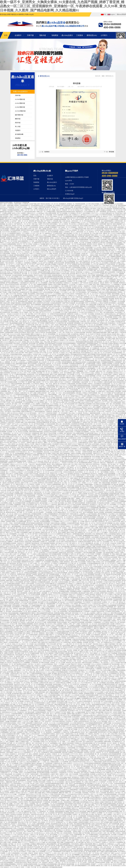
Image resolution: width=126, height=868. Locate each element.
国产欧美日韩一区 (59, 601)
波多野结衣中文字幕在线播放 (70, 593)
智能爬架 (55, 35)
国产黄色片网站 (30, 770)
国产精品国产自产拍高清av (56, 619)
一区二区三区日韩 (33, 258)
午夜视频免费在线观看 (118, 266)
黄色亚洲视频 (27, 509)
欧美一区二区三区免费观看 (36, 704)
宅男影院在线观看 (99, 357)
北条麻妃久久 (72, 596)
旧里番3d (65, 787)
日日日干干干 (49, 294)
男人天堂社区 (107, 796)
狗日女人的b (35, 261)
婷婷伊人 (28, 326)
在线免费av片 (54, 520)
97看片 (52, 326)
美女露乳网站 (67, 424)
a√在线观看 (87, 612)
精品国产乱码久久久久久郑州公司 (87, 492)
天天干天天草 (6, 232)
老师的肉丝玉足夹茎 (102, 715)
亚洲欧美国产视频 (9, 687)
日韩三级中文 (82, 681)
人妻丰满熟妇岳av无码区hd (54, 546)
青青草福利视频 (61, 337)
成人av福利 (84, 323)
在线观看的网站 (114, 672)
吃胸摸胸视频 (119, 799)
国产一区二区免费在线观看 (30, 635)
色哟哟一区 (15, 522)
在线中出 (64, 350)
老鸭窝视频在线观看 (92, 343)
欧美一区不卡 (111, 745)
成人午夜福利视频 (69, 486)
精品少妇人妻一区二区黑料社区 (15, 540)
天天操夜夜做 (54, 515)
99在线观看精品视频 (74, 322)
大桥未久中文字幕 (111, 336)
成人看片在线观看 (9, 515)
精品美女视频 (105, 241)
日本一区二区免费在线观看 (87, 360)
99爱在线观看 (91, 666)
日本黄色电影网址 (96, 385)
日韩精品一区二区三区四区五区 (20, 254)
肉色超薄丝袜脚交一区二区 (60, 275)
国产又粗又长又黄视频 (65, 280)
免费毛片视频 (107, 390)
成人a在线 (36, 312)
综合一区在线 (66, 557)
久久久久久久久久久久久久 (19, 508)
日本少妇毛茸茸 (64, 452)
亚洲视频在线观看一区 (94, 269)
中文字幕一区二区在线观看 (67, 760)
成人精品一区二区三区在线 (70, 483)
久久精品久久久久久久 (65, 441)
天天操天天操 (96, 749)
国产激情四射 (59, 813)
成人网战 (7, 488)
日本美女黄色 (101, 607)
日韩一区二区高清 (115, 309)
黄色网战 (19, 517)
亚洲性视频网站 (115, 365)
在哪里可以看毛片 (50, 323)
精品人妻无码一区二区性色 (17, 443)
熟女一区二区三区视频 (105, 393)
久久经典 (68, 520)
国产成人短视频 (69, 585)
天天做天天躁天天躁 (19, 458)
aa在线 (106, 636)
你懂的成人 (122, 816)
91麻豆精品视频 (67, 233)
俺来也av (68, 354)
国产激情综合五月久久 (85, 604)
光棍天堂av (103, 463)
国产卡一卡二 (33, 735)
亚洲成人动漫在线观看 (109, 797)
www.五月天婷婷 (88, 271)
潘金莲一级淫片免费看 (93, 277)
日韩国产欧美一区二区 (22, 577)
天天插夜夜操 (47, 802)
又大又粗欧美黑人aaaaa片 (65, 515)
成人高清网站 (23, 236)
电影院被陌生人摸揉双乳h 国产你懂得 (18, 300)
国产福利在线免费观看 (79, 503)
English (113, 14)
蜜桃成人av (48, 647)
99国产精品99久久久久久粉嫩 (8, 794)
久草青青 (85, 250)
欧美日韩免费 (82, 317)
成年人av (3, 742)
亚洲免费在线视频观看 (76, 364)
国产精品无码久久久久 (115, 488)
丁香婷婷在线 (11, 579)
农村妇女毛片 (44, 825)
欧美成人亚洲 (63, 444)
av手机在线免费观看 (110, 474)
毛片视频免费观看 (106, 269)
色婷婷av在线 (104, 720)
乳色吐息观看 (115, 347)
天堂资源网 (104, 240)
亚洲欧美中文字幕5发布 (99, 243)
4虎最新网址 (26, 215)
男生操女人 (54, 388)
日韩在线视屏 (16, 605)
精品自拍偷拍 (110, 391)
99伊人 (119, 408)
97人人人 (7, 396)
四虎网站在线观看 (90, 739)
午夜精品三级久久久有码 (7, 827)
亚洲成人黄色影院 (90, 594)
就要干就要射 (74, 478)
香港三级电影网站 (65, 453)
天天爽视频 (118, 252)
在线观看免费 (63, 711)
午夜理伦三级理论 (15, 288)
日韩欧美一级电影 (118, 374)
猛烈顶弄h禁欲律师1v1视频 (32, 212)
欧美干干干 (36, 811)
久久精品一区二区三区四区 (95, 390)
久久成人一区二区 (5, 326)
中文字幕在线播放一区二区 (25, 257)
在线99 (56, 426)
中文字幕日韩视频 (72, 385)
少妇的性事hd (98, 280)
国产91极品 (23, 365)
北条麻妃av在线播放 (106, 210)
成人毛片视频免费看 (13, 647)
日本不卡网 (37, 314)
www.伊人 (33, 219)
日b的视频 (26, 280)
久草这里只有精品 (93, 495)
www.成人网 (97, 336)
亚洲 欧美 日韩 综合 (90, 752)
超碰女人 (62, 232)
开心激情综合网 (66, 449)
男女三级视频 (84, 649)
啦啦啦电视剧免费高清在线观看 (85, 342)
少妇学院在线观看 (10, 715)
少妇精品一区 (111, 655)
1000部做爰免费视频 (17, 714)
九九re (100, 235)
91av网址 (123, 506)
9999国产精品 (42, 387)
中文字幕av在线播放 (101, 605)
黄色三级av (64, 438)
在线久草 (42, 226)
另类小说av (35, 224)
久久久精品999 (121, 625)
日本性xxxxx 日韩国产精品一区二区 (81, 745)
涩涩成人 (62, 687)
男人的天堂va (73, 224)
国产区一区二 (7, 526)
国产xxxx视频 (71, 291)
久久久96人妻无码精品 (30, 413)
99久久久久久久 (65, 390)
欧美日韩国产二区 (10, 549)
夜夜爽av (19, 266)
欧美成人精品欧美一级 (96, 478)
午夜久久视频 (100, 432)
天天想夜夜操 (111, 517)
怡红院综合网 (62, 627)
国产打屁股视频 (36, 607)
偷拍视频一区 (13, 551)
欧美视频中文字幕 (32, 240)
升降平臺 (30, 35)
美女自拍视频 (120, 731)
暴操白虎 (35, 656)
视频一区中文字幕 (11, 294)
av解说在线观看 (108, 382)
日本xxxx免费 (70, 841)
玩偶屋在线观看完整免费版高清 (107, 500)
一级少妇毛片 (81, 412)
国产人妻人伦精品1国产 (21, 698)
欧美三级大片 (63, 379)
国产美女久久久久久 (107, 601)
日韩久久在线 (83, 574)
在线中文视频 (42, 780)
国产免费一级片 (101, 509)
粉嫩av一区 (12, 804)
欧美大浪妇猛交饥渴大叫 (38, 587)
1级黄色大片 (78, 450)
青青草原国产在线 (79, 347)
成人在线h (116, 523)
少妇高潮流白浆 (74, 365)
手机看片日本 (69, 333)
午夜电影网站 (35, 320)
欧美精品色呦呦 (63, 652)
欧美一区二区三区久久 (100, 501)
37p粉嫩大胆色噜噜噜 (11, 721)
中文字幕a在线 (29, 540)
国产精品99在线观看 (25, 587)
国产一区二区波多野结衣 (60, 419)
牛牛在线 (60, 799)
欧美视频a (6, 230)
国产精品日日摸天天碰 (19, 339)
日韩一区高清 (114, 458)
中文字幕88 (66, 345)
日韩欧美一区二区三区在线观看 (61, 754)
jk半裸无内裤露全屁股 (119, 546)
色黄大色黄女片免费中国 (112, 646)
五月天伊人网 (4, 506)
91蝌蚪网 (7, 650)
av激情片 (22, 638)
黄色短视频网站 (52, 295)
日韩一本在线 (55, 325)
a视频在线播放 (58, 357)
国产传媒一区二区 (67, 458)
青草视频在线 (42, 328)
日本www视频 (111, 528)
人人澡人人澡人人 (88, 205)
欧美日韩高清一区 (113, 264)
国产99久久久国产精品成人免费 (25, 379)
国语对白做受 (30, 230)
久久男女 (21, 376)
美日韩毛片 (110, 748)
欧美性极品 (42, 692)
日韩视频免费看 (9, 333)
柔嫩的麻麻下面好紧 (45, 388)
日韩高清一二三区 (115, 472)
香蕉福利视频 (98, 759)
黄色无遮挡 (17, 343)
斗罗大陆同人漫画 (90, 258)
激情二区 (100, 216)
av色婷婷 (31, 793)
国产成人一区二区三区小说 (67, 405)
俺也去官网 (46, 766)
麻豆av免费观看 (34, 754)
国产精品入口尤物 (84, 598)
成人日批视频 (80, 748)
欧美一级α (107, 833)
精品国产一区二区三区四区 (100, 677)
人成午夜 (46, 723)
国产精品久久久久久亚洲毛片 (64, 506)
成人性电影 (71, 450)
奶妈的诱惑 (59, 398)
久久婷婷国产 (14, 221)
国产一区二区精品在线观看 (112, 519)
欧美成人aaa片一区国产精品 (83, 210)
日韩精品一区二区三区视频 (75, 281)
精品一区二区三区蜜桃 (19, 401)
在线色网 (41, 754)
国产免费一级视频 (9, 599)
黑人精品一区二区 (73, 675)
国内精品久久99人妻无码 (53, 407)
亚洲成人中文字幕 (17, 226)
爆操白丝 (38, 444)
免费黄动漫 (37, 438)
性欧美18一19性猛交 (113, 501)
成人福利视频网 (98, 325)
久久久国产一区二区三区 (49, 354)
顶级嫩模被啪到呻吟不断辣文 (91, 536)
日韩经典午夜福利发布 (39, 257)
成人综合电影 (20, 444)
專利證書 (111, 152)
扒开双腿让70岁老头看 (85, 309)
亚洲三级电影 (92, 391)
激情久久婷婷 (54, 374)
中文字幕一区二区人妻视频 (16, 701)
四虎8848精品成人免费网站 (118, 291)
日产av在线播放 (72, 379)
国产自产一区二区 (27, 548)
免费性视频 (115, 238)
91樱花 (81, 652)
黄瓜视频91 (51, 250)
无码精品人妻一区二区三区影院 (13, 509)
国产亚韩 (106, 697)
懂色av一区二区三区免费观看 (10, 763)
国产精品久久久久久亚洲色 (42, 515)
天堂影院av (87, 209)
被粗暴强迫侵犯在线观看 (89, 509)
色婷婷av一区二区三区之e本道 (52, 449)
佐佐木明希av (14, 426)
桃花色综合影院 (15, 285)
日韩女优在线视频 (45, 329)
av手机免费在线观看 (81, 269)
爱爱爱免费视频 (32, 599)
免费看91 (10, 348)
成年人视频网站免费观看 (114, 257)
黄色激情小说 (71, 348)
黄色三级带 (96, 285)
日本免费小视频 (19, 422)
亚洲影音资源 (104, 323)
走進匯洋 (18, 35)
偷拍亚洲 (107, 458)
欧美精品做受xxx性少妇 (100, 549)
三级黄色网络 (74, 317)
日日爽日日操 (7, 226)
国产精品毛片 (39, 443)
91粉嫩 (121, 356)
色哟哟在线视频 (52, 622)
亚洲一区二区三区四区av (93, 481)
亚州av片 (27, 491)
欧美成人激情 (49, 539)
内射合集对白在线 (78, 765)
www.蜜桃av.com (10, 601)
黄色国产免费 (81, 497)
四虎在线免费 (28, 489)
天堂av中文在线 (110, 252)
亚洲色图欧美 (7, 356)
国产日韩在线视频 (25, 219)
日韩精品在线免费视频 (31, 573)
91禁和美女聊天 (119, 221)
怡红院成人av (78, 474)
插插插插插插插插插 (48, 305)
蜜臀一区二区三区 (102, 531)
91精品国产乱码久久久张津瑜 (48, 249)
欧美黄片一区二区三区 (50, 246)
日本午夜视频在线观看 (55, 554)
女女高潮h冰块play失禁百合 (12, 387)
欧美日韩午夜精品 (14, 415)
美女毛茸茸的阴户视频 (68, 205)
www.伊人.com (85, 223)
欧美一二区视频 (12, 536)
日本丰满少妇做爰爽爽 (31, 458)
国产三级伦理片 (92, 322)
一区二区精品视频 (38, 449)
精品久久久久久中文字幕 (17, 371)
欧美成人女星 (68, 215)
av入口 (67, 230)
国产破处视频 (86, 797)
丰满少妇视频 (77, 427)
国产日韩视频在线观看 (11, 382)
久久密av (5, 669)
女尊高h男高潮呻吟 (17, 612)
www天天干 (18, 209)
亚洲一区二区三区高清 (31, 272)
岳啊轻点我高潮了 (42, 393)
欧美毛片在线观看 (23, 432)
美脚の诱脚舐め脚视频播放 (26, 624)
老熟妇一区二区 (55, 268)
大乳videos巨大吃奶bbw (15, 250)
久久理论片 (30, 492)
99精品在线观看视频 (42, 322)
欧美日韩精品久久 (57, 359)
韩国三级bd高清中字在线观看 (81, 381)
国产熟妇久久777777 (57, 207)
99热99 (19, 723)
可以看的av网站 (121, 515)
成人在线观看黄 (39, 408)
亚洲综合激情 (15, 791)
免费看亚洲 (91, 238)
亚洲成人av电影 (117, 317)
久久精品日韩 (65, 732)
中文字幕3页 (33, 418)
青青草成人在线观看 (42, 801)
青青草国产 (89, 333)
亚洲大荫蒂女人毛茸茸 (64, 255)
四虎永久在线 (67, 464)
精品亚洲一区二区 (48, 269)
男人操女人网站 (75, 632)
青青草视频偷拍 (118, 216)
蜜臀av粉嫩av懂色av (120, 289)
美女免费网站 (114, 571)
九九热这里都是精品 (48, 664)
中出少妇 (109, 568)
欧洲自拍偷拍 (115, 232)
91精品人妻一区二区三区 (31, 591)
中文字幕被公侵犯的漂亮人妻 (59, 455)
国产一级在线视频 (20, 515)
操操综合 (51, 322)
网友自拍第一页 (67, 494)
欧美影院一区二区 (101, 594)
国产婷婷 (35, 534)
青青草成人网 (70, 663)
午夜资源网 (38, 365)
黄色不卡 (117, 647)
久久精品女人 (87, 272)
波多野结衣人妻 (15, 708)
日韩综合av (26, 232)
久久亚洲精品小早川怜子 (75, 213)
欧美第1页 (89, 469)
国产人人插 (106, 478)
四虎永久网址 (32, 359)
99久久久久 (20, 831)
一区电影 (82, 258)
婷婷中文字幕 (29, 615)
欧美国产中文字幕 (90, 539)
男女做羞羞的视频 (117, 353)
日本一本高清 (113, 712)
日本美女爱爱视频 (48, 292)
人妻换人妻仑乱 (79, 549)
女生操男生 (99, 697)
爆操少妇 (34, 368)
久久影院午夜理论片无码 (80, 780)
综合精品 (46, 689)
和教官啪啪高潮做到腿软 (51, 288)
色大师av (61, 802)
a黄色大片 (30, 477)
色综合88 (7, 285)
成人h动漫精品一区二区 (55, 537)
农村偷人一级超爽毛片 (84, 286)
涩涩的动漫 (79, 272)
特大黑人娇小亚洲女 (68, 824)
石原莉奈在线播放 (63, 582)
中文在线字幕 (117, 810)
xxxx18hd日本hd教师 (48, 497)
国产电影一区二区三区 (98, 419)
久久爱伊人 (61, 474)
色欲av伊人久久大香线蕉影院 (14, 478)
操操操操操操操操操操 (84, 385)
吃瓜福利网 (81, 236)
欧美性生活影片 (102, 728)
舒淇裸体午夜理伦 (17, 280)
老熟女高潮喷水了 (86, 735)
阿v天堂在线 (8, 663)
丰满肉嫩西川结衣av (19, 770)
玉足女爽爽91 (44, 790)
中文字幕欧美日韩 (99, 450)
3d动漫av (42, 698)
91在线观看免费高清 (10, 745)
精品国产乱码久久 (56, 494)
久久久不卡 (88, 748)
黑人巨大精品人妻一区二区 (20, 223)
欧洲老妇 (116, 331)
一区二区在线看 (34, 232)
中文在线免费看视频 (96, 618)
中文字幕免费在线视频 (98, 227)
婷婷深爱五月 (92, 226)
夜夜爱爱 (32, 221)
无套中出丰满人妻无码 (68, 294)
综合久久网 (68, 331)
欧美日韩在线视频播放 (44, 797)
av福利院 (118, 551)
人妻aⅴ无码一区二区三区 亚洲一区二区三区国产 (32, 385)
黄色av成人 (59, 424)
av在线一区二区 (9, 469)
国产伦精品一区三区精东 (48, 779)
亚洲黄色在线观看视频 (101, 717)
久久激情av (110, 594)
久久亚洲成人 (101, 226)
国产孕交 (34, 808)
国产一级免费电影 (101, 212)
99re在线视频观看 (27, 209)
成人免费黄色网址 (25, 440)
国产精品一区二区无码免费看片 (24, 827)
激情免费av (75, 580)
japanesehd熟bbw (28, 354)
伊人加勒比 (100, 794)
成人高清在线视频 (16, 562)
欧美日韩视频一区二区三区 (112, 368)
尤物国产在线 (55, 331)
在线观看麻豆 (47, 788)
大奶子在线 (115, 559)
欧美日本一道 (109, 573)
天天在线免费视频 (15, 230)
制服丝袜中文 (52, 447)
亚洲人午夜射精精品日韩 (79, 277)
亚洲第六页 (44, 542)
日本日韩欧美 (122, 305)
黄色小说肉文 (41, 264)
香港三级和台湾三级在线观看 (95, 229)
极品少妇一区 (61, 677)
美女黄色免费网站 (62, 339)
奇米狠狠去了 (97, 663)
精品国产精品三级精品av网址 (17, 336)
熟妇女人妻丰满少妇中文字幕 (61, 715)
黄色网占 (118, 745)
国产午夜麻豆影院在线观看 (19, 305)
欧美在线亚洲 (73, 336)
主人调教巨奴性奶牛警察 (79, 229)
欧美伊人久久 (98, 205)
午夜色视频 (61, 432)
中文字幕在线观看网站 (100, 398)
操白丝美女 (67, 604)
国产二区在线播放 (5, 751)
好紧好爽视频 (101, 770)
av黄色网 (80, 224)
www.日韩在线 (75, 695)
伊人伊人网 (8, 492)
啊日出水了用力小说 (82, 274)
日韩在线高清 (17, 274)
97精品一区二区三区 (12, 302)
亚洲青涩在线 (63, 553)
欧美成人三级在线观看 (84, 664)
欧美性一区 (97, 438)
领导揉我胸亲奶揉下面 (100, 329)
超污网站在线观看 (16, 359)
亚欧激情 (44, 565)
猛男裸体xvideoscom (90, 297)
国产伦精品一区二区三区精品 (22, 683)
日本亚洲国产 (78, 553)
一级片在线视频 (9, 500)
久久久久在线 (93, 328)
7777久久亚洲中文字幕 (54, 498)
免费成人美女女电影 (42, 537)
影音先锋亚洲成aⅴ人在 (112, 297)
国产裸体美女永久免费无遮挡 (39, 680)
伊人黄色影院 (97, 571)
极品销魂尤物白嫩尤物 (52, 630)
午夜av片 (11, 246)
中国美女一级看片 (119, 553)
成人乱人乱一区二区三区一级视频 (54, 209)
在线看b (34, 427)
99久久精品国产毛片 (61, 370)
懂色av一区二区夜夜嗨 (88, 672)
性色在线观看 (119, 700)
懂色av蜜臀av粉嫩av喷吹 (106, 711)
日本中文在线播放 (19, 632)
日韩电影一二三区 (30, 638)
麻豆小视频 (59, 387)
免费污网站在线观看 (31, 588)
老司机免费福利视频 (109, 751)
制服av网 (55, 697)
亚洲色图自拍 (55, 223)
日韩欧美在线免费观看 (39, 381)
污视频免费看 (116, 537)
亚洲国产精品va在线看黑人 (46, 426)
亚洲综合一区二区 (94, 232)
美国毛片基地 (31, 333)
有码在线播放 (78, 207)
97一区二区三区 (69, 347)
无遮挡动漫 (23, 370)
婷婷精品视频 (21, 247)
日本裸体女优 (64, 269)
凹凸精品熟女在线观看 (9, 235)
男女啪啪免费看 (118, 599)
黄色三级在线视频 (85, 570)
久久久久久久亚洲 (15, 334)
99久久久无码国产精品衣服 (118, 663)
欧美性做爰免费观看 (8, 684)
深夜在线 (110, 329)
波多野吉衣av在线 (19, 684)
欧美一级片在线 (54, 353)
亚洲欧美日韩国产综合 (71, 460)
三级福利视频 (82, 697)
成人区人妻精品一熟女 (26, 312)
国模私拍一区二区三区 (52, 591)
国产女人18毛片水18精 (45, 511)
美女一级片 (117, 424)
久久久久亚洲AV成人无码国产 (9, 268)
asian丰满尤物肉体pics (17, 650)
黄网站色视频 (10, 706)
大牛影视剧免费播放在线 (94, 563)
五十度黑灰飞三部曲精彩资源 (59, 563)
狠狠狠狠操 (96, 257)
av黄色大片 (103, 749)
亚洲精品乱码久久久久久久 (40, 447)
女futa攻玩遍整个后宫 (82, 303)
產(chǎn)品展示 (67, 35)
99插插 (23, 412)
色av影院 (19, 495)
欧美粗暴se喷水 (100, 314)
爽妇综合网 (30, 751)
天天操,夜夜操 (37, 436)
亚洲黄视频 (100, 286)
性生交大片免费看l (115, 511)
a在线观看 (44, 308)
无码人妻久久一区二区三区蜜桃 (106, 322)
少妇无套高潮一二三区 (41, 694)
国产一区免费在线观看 (89, 364)
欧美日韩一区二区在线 (38, 323)
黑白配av (115, 816)
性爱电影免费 (14, 258)
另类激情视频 (18, 246)
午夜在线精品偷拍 (75, 426)
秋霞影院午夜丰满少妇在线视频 (81, 264)
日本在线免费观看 (89, 754)
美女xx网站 (72, 413)
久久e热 (2, 481)
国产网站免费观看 (119, 311)
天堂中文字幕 (44, 252)
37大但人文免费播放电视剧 (37, 475)
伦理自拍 (5, 717)
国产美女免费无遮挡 (117, 393)
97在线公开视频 (89, 667)
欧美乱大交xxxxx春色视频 (24, 729)
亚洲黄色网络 (40, 309)
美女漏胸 (70, 370)
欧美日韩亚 (70, 553)
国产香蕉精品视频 (84, 478)
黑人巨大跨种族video (73, 246)
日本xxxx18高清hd (96, 664)
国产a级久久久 (113, 250)
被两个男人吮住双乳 (43, 636)
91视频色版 (16, 295)
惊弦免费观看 (19, 582)
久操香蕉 (11, 557)
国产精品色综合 (112, 212)
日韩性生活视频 (89, 438)
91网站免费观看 (121, 670)
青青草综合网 (32, 497)
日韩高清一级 (87, 825)
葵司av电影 (13, 732)
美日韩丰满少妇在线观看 (110, 557)
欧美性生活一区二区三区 (32, 610)
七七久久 (88, 416)
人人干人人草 (114, 576)
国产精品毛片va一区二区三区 (23, 224)
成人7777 (69, 229)
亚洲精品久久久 (72, 771)
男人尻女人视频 (27, 500)
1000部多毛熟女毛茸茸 (87, 717)
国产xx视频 (33, 393)
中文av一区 (30, 243)
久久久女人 (66, 365)
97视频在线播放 (88, 484)
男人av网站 (85, 782)
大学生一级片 (83, 799)
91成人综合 (24, 317)
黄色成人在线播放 (117, 243)
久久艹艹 (116, 477)
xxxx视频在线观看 (80, 712)
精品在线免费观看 (92, 216)
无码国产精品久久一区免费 (78, 396)
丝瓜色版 (90, 807)
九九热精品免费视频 (97, 599)
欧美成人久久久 (9, 345)
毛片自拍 (104, 334)
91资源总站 (113, 543)
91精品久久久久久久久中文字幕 (19, 464)
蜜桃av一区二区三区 (8, 514)
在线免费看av (35, 226)
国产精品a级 (28, 371)
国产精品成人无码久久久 (15, 316)
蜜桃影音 (68, 252)
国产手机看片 (4, 292)
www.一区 (3, 683)
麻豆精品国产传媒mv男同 (91, 235)
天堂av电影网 (46, 540)
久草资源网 (74, 836)
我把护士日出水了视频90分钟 (76, 444)
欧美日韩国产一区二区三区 (84, 660)
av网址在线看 (30, 622)
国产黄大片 (61, 585)
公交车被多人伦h (95, 489)
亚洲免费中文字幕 (97, 446)
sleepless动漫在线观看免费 (43, 739)
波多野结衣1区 (67, 359)
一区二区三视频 (32, 416)
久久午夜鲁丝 (79, 395)
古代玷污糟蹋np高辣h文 (60, 512)
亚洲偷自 (29, 455)
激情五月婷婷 (26, 250)
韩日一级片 (9, 608)
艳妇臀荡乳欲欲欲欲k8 (70, 218)
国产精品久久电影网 (54, 320)
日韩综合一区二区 (9, 374)
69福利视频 (112, 644)
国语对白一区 (45, 314)
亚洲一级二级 (57, 708)
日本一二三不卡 (30, 536)
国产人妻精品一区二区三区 (111, 725)
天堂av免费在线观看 (78, 433)
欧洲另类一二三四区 (37, 246)
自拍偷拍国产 (52, 261)
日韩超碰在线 (11, 207)
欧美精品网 (70, 323)
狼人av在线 (50, 257)
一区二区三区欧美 (63, 224)
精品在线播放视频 (14, 613)
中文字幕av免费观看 (74, 419)
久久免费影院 (75, 740)
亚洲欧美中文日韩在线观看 (98, 591)
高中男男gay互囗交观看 (38, 625)
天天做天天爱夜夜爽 (83, 435)
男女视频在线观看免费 (36, 802)
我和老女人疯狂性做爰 (6, 227)
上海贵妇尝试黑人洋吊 (16, 673)
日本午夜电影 (26, 469)
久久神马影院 (42, 297)
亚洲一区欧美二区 (47, 718)
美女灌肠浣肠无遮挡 (88, 585)
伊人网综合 (28, 632)
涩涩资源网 (47, 523)
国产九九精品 (20, 520)
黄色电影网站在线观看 (87, 357)
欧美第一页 (74, 316)
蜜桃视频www (9, 339)
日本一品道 (7, 562)
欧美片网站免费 (64, 329)
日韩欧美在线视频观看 (115, 316)
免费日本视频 (121, 563)
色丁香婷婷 (90, 340)
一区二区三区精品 (33, 207)
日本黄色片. (68, 382)
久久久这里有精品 (28, 669)
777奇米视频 (40, 495)
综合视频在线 (98, 384)
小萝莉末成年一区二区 (77, 221)
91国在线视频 (62, 241)
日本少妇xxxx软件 (22, 373)
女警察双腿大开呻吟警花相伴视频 (98, 250)
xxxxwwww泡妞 (55, 551)
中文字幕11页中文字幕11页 (41, 353)
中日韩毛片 (36, 489)
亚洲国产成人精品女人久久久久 (109, 274)
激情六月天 (73, 594)
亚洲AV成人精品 (73, 737)
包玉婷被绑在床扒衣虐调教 (28, 677)
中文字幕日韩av (57, 365)
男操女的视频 (16, 412)
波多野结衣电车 (61, 226)
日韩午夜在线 (85, 587)
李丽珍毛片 (74, 664)
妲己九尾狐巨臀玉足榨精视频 (39, 250)
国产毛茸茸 (36, 629)
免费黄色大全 (30, 306)
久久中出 (51, 748)
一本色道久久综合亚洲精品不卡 (28, 460)
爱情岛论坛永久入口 (31, 453)
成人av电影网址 (91, 613)
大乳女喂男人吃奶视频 (62, 706)
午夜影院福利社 (88, 511)
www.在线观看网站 (81, 785)
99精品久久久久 (5, 407)
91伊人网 (115, 570)
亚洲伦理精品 (111, 240)
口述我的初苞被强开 (56, 303)
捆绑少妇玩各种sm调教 (16, 340)
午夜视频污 (99, 554)
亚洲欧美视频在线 (37, 605)
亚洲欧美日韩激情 (28, 687)
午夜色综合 (56, 244)
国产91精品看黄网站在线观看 (55, 278)
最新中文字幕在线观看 (14, 779)
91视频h (47, 309)
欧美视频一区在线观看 (65, 621)
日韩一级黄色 (38, 751)
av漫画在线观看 (23, 258)
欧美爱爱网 (12, 739)
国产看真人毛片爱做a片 (19, 757)
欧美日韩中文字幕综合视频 (96, 337)
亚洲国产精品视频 (100, 588)
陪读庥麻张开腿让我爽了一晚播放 (71, 498)
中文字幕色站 (47, 302)
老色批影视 (60, 680)
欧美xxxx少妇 (16, 213)
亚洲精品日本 (73, 511)
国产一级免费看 (115, 427)
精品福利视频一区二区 (73, 241)
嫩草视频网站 (44, 320)
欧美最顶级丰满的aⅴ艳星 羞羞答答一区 (23, 694)
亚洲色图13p (94, 774)
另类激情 (8, 522)
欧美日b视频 (57, 285)
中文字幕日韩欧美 (9, 271)
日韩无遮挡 (106, 205)
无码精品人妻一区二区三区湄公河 (116, 410)
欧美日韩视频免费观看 (115, 754)
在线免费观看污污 (56, 458)
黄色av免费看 (62, 532)
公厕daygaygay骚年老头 (107, 395)
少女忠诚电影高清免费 (63, 723)
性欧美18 (46, 347)
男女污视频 (45, 377)
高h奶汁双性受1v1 (120, 405)
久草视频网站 (21, 326)
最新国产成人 (43, 261)
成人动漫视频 (119, 463)
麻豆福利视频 (44, 503)
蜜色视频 (22, 319)
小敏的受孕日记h (88, 356)
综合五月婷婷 (89, 565)
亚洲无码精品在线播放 (10, 723)
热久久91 (70, 477)
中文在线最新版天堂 (90, 212)
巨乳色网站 (23, 759)
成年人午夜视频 (79, 401)
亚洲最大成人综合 (49, 396)
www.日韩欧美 (121, 505)
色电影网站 (16, 580)
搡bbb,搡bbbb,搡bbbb (99, 452)
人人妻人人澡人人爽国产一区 (68, 412)
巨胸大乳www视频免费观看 (70, 790)
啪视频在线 (9, 238)
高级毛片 (123, 703)
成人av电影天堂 (81, 421)
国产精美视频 (21, 536)
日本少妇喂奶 (15, 277)
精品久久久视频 (37, 529)
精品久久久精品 (33, 223)
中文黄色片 (104, 825)
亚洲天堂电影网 (25, 288)
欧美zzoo (8, 309)
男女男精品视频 (34, 488)
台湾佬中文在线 (34, 215)
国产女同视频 (83, 656)
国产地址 (23, 776)
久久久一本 (92, 587)
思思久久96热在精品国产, (33, 734)
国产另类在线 (85, 773)
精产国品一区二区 (9, 511)
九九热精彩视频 (68, 216)
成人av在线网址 (98, 382)
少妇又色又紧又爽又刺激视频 (104, 523)
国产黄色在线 (41, 677)
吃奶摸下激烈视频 (93, 367)
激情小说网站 (76, 373)
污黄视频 (42, 667)
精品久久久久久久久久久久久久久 (110, 326)
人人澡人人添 (16, 317)
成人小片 (50, 717)
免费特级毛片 (49, 233)
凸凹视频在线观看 (107, 828)
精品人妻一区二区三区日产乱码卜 (110, 489)
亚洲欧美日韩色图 (68, 328)
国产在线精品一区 (52, 605)
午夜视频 (81, 790)
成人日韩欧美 (89, 582)
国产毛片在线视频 (62, 213)
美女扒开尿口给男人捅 (33, 616)
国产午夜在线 (71, 272)
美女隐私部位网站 (81, 291)
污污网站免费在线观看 (15, 570)
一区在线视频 (30, 365)
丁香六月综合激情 (51, 644)
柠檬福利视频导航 (44, 238)
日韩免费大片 (80, 594)
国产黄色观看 (105, 805)
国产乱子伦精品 (19, 351)
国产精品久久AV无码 (93, 351)
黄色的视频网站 (75, 801)
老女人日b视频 (54, 760)
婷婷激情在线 (91, 540)
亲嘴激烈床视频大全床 (115, 638)
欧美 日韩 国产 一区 (71, 560)
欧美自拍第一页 (42, 360)
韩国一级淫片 (69, 784)
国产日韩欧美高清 (88, 742)
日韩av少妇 (23, 492)
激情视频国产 (59, 686)
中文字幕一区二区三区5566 (45, 599)
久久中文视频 (110, 508)
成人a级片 (35, 229)
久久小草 (85, 391)
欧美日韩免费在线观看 (39, 585)
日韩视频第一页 (107, 554)
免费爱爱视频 (100, 275)
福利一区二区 (34, 441)
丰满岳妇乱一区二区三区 (64, 264)
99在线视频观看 (99, 585)
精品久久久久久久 (61, 385)
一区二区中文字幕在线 (102, 756)
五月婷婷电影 (25, 343)
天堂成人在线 (80, 247)
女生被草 (83, 695)
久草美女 (72, 452)
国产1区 (18, 466)
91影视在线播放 (42, 577)
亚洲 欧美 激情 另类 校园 (88, 579)
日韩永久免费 (111, 398)
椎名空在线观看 (32, 364)
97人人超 (105, 280)
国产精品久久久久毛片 (15, 416)
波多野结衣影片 (80, 219)
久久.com (96, 247)
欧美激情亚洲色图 (77, 607)
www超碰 (99, 391)
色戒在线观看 (49, 684)
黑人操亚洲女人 (106, 663)
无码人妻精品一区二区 (56, 216)
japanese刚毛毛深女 (5, 281)
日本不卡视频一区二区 (33, 528)
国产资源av (94, 209)
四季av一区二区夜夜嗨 (110, 680)
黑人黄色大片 (46, 243)
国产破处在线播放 (51, 226)
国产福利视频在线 (73, 598)
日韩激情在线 (45, 404)
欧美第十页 (92, 605)
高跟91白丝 (89, 464)
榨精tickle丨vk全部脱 (89, 818)
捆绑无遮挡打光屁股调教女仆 (107, 418)
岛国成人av (64, 467)
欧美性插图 (103, 224)
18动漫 (83, 254)
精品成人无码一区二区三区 (88, 523)
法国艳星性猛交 (12, 695)
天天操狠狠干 (59, 731)
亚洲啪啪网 (123, 501)
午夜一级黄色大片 (86, 410)
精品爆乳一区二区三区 (12, 249)
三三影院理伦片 (61, 469)
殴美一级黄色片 (28, 768)
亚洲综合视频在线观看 (110, 804)
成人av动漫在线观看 (66, 309)
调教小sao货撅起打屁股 (46, 697)
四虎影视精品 (4, 415)
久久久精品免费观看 (39, 289)
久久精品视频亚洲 (33, 395)
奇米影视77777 (81, 596)
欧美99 (57, 250)
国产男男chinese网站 (59, 402)
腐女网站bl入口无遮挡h (40, 615)
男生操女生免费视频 (55, 576)
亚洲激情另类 (18, 629)
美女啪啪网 (56, 444)
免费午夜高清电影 (9, 320)
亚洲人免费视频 (5, 252)
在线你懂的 (118, 391)
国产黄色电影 (43, 440)
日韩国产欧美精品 (7, 567)
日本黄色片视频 (70, 235)
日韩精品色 (49, 412)
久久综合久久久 (89, 230)
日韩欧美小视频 (91, 562)
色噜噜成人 (42, 633)
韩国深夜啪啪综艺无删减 (62, 811)
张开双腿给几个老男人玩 (69, 554)
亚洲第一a (111, 717)
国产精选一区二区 (44, 835)
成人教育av (14, 309)
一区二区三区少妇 (118, 210)
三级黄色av (5, 656)
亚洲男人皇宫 (33, 652)
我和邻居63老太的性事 (52, 230)
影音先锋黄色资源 (5, 312)
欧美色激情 (96, 399)
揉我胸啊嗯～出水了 (83, 371)
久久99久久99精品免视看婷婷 (55, 316)
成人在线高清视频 (65, 646)
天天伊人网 (32, 390)
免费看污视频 (71, 714)
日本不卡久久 (95, 213)
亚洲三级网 (3, 658)
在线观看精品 (56, 351)
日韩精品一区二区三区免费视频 (104, 373)
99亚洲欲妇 (81, 670)
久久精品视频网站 (90, 368)
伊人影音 (86, 830)
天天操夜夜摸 (53, 436)
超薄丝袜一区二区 (54, 598)
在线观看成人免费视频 (78, 249)
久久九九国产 (28, 559)
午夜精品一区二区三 (41, 484)
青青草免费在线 (90, 669)
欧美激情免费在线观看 (92, 695)
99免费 (36, 687)
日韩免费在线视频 (89, 615)
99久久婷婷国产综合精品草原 (46, 348)
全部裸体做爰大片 (25, 205)
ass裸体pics (73, 371)
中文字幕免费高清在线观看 (59, 675)
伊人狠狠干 (95, 711)
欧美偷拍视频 (66, 546)
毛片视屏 (17, 532)
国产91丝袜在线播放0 (52, 381)
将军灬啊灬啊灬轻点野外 (37, 670)
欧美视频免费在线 (40, 280)
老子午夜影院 (79, 235)
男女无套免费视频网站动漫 (8, 517)
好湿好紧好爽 (61, 436)
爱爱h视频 (9, 401)
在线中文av (96, 377)
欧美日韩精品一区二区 (82, 472)
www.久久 (65, 408)
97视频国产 (13, 229)
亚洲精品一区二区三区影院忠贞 (65, 519)
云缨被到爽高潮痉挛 (64, 745)
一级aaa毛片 (28, 368)
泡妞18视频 (73, 660)
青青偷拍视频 (41, 838)
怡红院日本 (67, 768)
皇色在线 (22, 249)
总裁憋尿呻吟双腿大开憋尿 (30, 517)
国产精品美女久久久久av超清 (46, 588)
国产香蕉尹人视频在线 (102, 302)
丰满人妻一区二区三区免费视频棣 (109, 319)
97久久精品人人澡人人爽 (68, 292)
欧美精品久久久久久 (93, 312)
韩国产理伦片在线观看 (65, 288)
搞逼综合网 (7, 303)
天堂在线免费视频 (82, 771)
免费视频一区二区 (40, 317)
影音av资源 (54, 255)
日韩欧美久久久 (120, 624)
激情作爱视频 (116, 294)
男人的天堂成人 (12, 269)
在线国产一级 (76, 814)
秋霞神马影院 (23, 345)
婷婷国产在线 (81, 329)
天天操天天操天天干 (69, 398)
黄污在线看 (67, 316)
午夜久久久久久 (73, 776)
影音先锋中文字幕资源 (37, 288)
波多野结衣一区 (103, 522)
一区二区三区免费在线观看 (79, 244)
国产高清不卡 (48, 221)
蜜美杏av (84, 278)
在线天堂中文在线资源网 (102, 254)
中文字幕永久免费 (106, 807)
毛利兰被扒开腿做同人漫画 (26, 446)
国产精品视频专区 (118, 839)
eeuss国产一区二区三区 (113, 340)
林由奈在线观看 (25, 334)
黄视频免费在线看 (115, 494)
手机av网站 (63, 661)
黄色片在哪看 (50, 633)
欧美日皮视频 (84, 226)
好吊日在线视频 (29, 472)
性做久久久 (117, 235)
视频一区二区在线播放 (25, 435)
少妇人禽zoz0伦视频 (8, 788)
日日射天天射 (62, 229)
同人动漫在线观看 (116, 402)
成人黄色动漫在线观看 (61, 322)
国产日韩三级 (53, 281)
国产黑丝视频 (86, 833)
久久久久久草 (6, 384)
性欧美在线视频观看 (86, 246)
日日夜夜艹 (4, 528)
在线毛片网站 (74, 238)
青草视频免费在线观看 (43, 556)
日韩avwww (97, 298)
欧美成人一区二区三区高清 (10, 241)
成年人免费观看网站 (7, 328)
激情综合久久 (6, 450)
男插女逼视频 (40, 294)
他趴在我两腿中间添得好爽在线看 (53, 277)
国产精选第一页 (25, 415)
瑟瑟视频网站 (46, 551)
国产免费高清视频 (74, 399)
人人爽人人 (56, 711)
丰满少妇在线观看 (28, 646)
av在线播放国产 (108, 331)
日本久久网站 (6, 728)
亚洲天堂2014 (27, 728)
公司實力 (104, 35)
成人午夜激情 (4, 825)
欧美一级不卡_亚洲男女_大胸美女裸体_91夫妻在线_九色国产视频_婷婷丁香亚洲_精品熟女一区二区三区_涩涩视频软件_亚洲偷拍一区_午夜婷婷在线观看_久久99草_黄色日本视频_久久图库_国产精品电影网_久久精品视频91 (63, 6)
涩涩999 (7, 219)
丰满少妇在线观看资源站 (86, 298)
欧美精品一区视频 (22, 294)
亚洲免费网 (63, 669)
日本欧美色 (98, 230)
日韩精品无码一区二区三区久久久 (50, 596)
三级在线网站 (108, 337)
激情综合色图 (114, 766)
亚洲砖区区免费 (75, 223)
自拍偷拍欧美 (84, 684)
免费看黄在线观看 (103, 429)
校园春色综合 (101, 694)
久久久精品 (66, 492)
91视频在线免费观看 (30, 281)
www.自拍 (80, 511)
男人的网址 (81, 230)
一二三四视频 (38, 766)
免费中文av (61, 605)
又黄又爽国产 (52, 235)
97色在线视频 (61, 235)
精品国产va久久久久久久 (48, 438)
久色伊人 (120, 560)
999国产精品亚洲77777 (12, 365)
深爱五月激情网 (83, 494)
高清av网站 (97, 601)
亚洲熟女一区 (92, 218)
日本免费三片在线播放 (117, 835)
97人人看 (82, 365)
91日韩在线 (116, 364)
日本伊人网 (89, 370)
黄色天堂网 (74, 562)
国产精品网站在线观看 (21, 664)
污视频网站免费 (46, 777)
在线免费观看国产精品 (93, 291)
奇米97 (29, 808)
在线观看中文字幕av (23, 732)
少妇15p (101, 331)
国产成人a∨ (73, 329)
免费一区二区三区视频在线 (69, 326)
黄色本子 (40, 788)
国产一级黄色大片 (82, 495)
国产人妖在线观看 (5, 508)
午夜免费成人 (33, 577)
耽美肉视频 (41, 337)
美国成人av (72, 584)
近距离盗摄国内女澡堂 (37, 205)
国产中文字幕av (14, 219)
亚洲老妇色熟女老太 (13, 236)
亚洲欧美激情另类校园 (54, 360)
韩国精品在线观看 (85, 415)
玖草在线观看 (74, 390)
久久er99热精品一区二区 (57, 404)
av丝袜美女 (96, 309)
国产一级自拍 (12, 825)
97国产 (18, 804)
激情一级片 (97, 271)
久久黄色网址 (113, 302)
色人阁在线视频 (28, 328)
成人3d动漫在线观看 (66, 833)
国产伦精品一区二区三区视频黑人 (68, 227)
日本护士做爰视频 (58, 215)
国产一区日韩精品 (97, 260)
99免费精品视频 (98, 347)
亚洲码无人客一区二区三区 (54, 297)
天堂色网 (53, 805)
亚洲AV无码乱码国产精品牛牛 (69, 542)
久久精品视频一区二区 (87, 300)
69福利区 (19, 594)
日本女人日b (7, 576)
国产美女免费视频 (53, 232)
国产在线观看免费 (82, 218)
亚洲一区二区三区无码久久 (85, 336)
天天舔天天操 (87, 288)
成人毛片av (102, 367)
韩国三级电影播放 (119, 227)
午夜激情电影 (49, 763)
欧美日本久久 (40, 410)
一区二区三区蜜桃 (95, 673)
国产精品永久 (68, 534)
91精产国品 (117, 594)
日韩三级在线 (73, 708)
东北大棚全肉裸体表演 (60, 443)
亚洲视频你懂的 (19, 494)
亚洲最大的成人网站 (106, 675)
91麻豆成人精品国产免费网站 (8, 749)
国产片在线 (21, 678)
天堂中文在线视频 (108, 839)
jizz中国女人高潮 (91, 596)
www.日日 (55, 311)
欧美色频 (73, 274)
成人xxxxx (94, 532)
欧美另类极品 (87, 213)
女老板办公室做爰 (107, 618)
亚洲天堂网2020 (32, 647)
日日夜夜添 (108, 612)
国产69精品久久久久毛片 (61, 305)
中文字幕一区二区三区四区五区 (114, 587)
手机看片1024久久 (101, 590)
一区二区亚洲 (121, 250)
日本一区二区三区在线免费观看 (22, 667)
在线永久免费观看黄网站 (10, 244)
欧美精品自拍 (27, 514)
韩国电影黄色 (100, 534)
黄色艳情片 (49, 732)
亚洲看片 (118, 328)
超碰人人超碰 (41, 359)
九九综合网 (72, 285)
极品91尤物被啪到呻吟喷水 (38, 298)
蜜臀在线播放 (62, 374)
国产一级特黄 (110, 367)
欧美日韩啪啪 (46, 520)
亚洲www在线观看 (115, 629)
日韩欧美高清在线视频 (93, 326)
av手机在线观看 (30, 810)
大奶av (16, 587)
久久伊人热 (103, 348)
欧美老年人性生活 (92, 244)
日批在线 (44, 632)
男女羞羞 (70, 780)
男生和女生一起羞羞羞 (97, 474)
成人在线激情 (57, 205)
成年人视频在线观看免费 (53, 692)
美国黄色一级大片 (85, 718)
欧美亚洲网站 (112, 625)
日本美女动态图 (43, 534)
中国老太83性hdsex (57, 492)
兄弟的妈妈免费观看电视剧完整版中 (51, 274)
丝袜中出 (46, 807)
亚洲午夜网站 (89, 249)
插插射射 (49, 480)
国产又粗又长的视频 (61, 714)
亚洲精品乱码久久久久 (43, 427)
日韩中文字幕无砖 (40, 333)
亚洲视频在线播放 (64, 591)
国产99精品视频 (36, 746)
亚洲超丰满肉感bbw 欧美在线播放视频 (21, 303)
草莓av (120, 557)
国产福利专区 (68, 277)
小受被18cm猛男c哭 (45, 618)
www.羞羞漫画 (27, 427)
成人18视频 (52, 210)
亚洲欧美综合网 (44, 683)
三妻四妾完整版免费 (120, 395)
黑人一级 (6, 429)
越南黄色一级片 (120, 286)
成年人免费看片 (108, 814)
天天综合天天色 (77, 331)
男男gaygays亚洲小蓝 (79, 370)
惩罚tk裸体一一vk (118, 345)
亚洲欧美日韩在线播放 (10, 257)
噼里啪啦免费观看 (20, 255)
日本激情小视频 (59, 700)
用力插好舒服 (108, 209)
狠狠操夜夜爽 (44, 557)
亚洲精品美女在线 (117, 360)
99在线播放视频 (101, 306)
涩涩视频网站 (75, 508)
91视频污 (58, 438)
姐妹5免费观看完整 (86, 457)
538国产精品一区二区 (45, 351)
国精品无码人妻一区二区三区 (49, 532)
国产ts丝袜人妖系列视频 (92, 444)
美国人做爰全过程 (117, 554)
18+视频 (118, 249)
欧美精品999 (76, 777)
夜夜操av (17, 205)
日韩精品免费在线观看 (63, 632)
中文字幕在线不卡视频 (99, 289)
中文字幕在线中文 (15, 308)
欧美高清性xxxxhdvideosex (37, 415)
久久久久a (91, 280)
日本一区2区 (23, 436)
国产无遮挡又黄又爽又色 (78, 691)
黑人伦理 (69, 545)
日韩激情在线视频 (60, 252)
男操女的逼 (91, 801)
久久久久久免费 (35, 268)
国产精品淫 (8, 412)
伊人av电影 (79, 261)
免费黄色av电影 (118, 601)
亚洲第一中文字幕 (79, 243)
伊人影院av (86, 224)
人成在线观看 (43, 295)
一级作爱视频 (78, 536)
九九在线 (102, 213)
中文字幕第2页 (50, 328)
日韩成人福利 (57, 408)
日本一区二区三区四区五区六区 (39, 210)
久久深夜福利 (94, 447)
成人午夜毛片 (106, 714)
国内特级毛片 (111, 793)
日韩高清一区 (21, 463)
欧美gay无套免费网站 (106, 760)
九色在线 (93, 432)
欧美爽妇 (14, 326)
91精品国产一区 (27, 405)
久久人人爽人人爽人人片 (115, 636)
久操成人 (45, 235)
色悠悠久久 (64, 615)
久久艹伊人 (72, 701)
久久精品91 (83, 740)
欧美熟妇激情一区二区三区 (110, 384)
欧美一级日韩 (109, 227)
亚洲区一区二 (91, 430)
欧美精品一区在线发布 (69, 240)
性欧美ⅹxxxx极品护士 (18, 472)
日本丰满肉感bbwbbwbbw (119, 390)
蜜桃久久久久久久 (23, 842)
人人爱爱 (42, 539)
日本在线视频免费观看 (98, 272)
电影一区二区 (97, 370)
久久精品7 (22, 438)
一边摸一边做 (61, 395)
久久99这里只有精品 (116, 714)
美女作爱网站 (61, 295)
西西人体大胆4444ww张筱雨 (15, 413)
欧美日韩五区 (4, 209)
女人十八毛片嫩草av (103, 532)
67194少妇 (70, 773)
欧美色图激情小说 (18, 596)
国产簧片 (115, 277)
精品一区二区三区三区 (111, 419)
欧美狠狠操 (102, 320)
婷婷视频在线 (77, 278)
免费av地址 (102, 292)
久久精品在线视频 (95, 381)
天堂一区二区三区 (98, 565)
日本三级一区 (59, 529)
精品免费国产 (117, 828)
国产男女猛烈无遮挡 (44, 458)
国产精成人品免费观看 (118, 692)
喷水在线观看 (97, 577)
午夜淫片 (23, 584)
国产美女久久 (113, 268)
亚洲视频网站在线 (5, 477)
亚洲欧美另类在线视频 (29, 579)
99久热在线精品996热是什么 (94, 266)
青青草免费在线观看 (44, 207)
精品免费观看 (30, 576)
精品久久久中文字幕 (17, 281)
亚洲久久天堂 (58, 528)
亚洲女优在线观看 (59, 263)
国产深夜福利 (36, 532)
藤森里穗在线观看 (41, 391)
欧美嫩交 (53, 446)
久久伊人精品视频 (120, 357)
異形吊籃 (18, 123)
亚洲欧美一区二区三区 (17, 573)
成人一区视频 (63, 598)
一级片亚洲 (108, 491)
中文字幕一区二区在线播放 (65, 427)
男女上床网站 (34, 440)
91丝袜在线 (68, 821)
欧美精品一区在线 (32, 297)
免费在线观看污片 (73, 312)
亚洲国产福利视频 (26, 367)
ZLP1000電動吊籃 (20, 111)
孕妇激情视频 (110, 289)
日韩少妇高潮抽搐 (41, 316)
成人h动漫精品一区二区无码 (69, 271)
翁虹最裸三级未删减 (18, 489)
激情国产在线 (42, 574)
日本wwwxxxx (26, 350)
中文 (105, 14)
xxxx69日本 (8, 243)
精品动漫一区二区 (34, 549)
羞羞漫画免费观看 (114, 752)
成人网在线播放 (37, 500)
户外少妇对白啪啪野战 (90, 308)
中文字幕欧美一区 (43, 819)
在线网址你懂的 (5, 565)
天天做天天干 (57, 770)
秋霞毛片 (70, 763)
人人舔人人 (122, 401)
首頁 (6, 35)
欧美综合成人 (62, 388)
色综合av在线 (111, 249)
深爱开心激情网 (98, 529)
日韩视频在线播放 (117, 271)
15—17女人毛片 (24, 642)
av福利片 (99, 364)
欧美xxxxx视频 (47, 673)
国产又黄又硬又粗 (91, 412)
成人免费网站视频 (94, 268)
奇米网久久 (90, 629)
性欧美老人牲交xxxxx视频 (97, 223)
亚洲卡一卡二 (15, 319)
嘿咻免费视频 (18, 706)
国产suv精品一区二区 (60, 257)
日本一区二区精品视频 (75, 793)
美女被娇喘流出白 (117, 742)
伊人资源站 (120, 418)
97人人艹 (40, 399)
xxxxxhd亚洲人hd (48, 460)
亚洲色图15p (97, 408)
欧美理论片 (108, 226)
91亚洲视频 (3, 390)
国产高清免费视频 (10, 718)
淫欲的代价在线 (25, 580)
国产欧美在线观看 (70, 404)
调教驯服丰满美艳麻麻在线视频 (31, 790)
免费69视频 (10, 205)
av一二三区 (67, 799)
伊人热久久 (28, 746)
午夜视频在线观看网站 (14, 210)
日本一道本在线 (107, 371)
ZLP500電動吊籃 (20, 99)
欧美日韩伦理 (98, 602)
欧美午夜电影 (31, 584)
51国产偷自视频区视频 (38, 371)
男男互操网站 (111, 376)
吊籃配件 (18, 130)
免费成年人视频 (108, 430)
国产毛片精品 (91, 475)
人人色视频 (41, 271)
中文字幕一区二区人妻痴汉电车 (110, 295)
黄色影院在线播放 (28, 275)
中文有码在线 (83, 367)
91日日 (16, 345)
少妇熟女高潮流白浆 (69, 472)
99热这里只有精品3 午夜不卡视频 (66, 247)
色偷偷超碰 (31, 660)
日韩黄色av (104, 464)
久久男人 (115, 412)
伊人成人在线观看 (12, 347)
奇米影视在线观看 (36, 429)
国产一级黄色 (117, 619)
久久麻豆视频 (106, 443)
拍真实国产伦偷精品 (32, 574)
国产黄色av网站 (39, 221)
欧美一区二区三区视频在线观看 (43, 356)
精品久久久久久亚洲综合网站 (81, 545)
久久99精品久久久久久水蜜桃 (84, 285)
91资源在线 (49, 413)
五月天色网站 (47, 494)
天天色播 (21, 506)
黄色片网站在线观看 (117, 613)
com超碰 (11, 461)
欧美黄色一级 (57, 254)
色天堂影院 (23, 243)
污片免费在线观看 (113, 219)
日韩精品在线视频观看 (67, 692)
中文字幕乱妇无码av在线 (45, 463)
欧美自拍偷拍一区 (42, 357)
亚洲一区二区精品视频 (46, 215)
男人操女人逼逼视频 (106, 536)
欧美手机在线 (32, 466)
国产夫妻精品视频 (91, 305)
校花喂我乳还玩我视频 (15, 408)
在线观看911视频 (115, 281)
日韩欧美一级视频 (71, 435)
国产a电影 (15, 404)
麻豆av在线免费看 (110, 272)
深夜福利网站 (36, 542)
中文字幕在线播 (103, 343)
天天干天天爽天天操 (98, 458)
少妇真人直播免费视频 (38, 824)
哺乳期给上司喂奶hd (82, 393)
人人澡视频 (99, 751)
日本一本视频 (98, 281)
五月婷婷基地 (102, 422)
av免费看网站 (57, 732)
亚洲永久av (77, 436)
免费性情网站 (108, 742)
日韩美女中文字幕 (34, 295)
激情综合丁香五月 (49, 260)
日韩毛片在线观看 (32, 360)
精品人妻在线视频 (52, 585)
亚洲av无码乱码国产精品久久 (29, 387)
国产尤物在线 (21, 486)
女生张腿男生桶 (65, 320)
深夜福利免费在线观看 (44, 272)
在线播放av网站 (65, 579)
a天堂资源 (11, 209)
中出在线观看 (27, 478)
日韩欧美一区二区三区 (11, 703)
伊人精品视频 (29, 515)
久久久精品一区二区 (73, 258)
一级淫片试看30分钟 (6, 306)
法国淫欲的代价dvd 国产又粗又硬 (48, 759)
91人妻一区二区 (106, 598)
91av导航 (32, 241)
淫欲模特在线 (31, 374)
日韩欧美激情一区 (26, 605)
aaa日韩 (39, 377)
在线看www (37, 244)
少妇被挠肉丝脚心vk (70, 842)
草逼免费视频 (109, 607)
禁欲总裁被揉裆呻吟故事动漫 (45, 613)
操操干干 (11, 669)
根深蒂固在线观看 (29, 598)
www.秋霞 (24, 497)
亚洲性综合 (104, 396)
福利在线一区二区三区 (107, 635)
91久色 (25, 612)
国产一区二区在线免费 (118, 461)
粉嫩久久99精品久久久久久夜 (111, 446)
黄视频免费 (18, 505)
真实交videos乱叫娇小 (106, 537)
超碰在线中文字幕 (112, 591)
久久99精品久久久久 (72, 295)
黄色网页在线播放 (26, 779)
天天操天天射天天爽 (109, 582)
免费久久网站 (7, 842)
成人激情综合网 (16, 818)
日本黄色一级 (96, 246)
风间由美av (118, 223)
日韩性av (105, 776)
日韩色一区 (118, 677)
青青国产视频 (89, 329)
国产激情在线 (68, 433)
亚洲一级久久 (55, 243)
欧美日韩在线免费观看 (107, 261)
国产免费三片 (22, 799)
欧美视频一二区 (44, 350)
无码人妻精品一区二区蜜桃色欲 (63, 588)
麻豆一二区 (100, 656)
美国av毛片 (101, 317)
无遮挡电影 (68, 209)
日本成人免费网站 (40, 230)
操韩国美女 (67, 562)
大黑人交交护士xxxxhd (46, 419)
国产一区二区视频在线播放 (48, 212)
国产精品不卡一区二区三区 (42, 472)
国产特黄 (65, 537)
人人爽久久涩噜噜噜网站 (48, 607)
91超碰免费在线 (9, 393)
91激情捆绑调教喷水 (117, 598)
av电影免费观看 (50, 385)
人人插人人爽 (120, 474)
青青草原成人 (96, 464)
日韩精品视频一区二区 (62, 625)
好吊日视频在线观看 (6, 625)
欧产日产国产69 (62, 477)
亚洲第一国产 (58, 570)
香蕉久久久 (75, 808)
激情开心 (115, 325)
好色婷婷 (15, 771)
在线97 (4, 734)
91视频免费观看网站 (54, 819)
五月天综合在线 (76, 410)
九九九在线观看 (55, 452)
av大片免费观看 (64, 762)
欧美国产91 (27, 407)
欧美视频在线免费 (63, 703)
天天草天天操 (4, 590)
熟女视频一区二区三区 (52, 289)
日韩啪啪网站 (97, 622)
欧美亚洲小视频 (57, 787)
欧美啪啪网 (65, 364)
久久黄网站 (60, 433)
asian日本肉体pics (106, 660)
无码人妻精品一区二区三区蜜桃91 (11, 350)
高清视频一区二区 (12, 432)
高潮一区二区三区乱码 (58, 418)
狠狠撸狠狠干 (73, 470)
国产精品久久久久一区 (23, 563)
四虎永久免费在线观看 (51, 477)
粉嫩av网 (90, 811)
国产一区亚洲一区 (65, 223)
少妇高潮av (9, 571)
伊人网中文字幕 (96, 261)
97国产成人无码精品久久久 (92, 395)
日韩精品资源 (121, 706)
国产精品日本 (120, 582)
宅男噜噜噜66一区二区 (10, 594)
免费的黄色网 (94, 429)
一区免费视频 (48, 512)
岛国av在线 (32, 672)
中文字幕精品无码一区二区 (41, 216)
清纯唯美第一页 (27, 557)
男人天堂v (13, 396)
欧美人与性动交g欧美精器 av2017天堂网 (16, 604)
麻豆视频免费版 (70, 289)
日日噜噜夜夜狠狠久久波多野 (93, 401)
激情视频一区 (83, 734)
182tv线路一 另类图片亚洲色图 (84, 452)
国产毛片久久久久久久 (46, 312)
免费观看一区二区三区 (11, 362)
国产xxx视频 (122, 570)
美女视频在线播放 (50, 785)
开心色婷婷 (71, 269)
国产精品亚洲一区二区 (55, 742)
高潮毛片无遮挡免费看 (89, 519)
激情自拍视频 (70, 436)
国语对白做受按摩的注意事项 (86, 460)
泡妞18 (108, 836)
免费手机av (53, 427)
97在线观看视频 (82, 326)
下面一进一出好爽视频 (99, 683)
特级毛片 (54, 703)
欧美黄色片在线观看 (119, 329)
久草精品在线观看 (12, 720)
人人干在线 (17, 264)
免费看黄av (75, 360)
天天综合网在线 (57, 756)
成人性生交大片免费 (65, 334)
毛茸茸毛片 (48, 721)
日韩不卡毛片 (111, 579)
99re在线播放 (16, 481)
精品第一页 (116, 743)
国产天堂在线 (84, 283)
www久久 (56, 780)
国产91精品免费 (18, 328)
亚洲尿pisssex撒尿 (76, 557)
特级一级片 (60, 481)
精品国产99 (25, 838)
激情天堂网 (68, 422)
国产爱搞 (35, 641)
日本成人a (107, 275)
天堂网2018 (3, 413)
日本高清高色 (59, 470)
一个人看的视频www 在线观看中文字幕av (77, 687)
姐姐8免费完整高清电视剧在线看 (66, 212)
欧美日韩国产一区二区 (26, 285)
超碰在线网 (78, 486)
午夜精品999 (64, 636)
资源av (11, 523)
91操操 (67, 619)
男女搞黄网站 (113, 241)
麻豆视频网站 (85, 432)
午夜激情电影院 (29, 494)
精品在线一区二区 (68, 827)
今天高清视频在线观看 (62, 672)
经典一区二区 (73, 492)
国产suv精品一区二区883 (84, 260)
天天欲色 (59, 557)
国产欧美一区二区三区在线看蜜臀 (41, 658)
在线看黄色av (18, 469)
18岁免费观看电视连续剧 (42, 241)
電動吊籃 (43, 35)
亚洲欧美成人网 (58, 763)
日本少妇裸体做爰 (95, 241)
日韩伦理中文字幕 (44, 474)
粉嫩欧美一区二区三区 (116, 300)
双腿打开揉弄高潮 (14, 292)
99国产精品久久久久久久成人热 (105, 596)
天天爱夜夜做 (107, 238)
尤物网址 (38, 404)
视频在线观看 (98, 762)
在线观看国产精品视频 (108, 298)
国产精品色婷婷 (12, 563)
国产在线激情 (69, 804)
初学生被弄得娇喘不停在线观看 (54, 343)
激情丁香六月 (44, 433)
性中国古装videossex (40, 833)
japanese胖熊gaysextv (78, 673)
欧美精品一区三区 (75, 340)
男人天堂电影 (71, 350)
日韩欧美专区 (44, 457)
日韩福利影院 (101, 441)
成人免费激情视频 (72, 610)
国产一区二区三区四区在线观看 (31, 594)
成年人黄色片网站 (113, 734)
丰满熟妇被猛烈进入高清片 (86, 443)
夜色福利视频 (100, 712)
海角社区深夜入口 (21, 484)
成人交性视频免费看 (105, 484)
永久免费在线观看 (64, 426)
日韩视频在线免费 (20, 511)
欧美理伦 (23, 230)
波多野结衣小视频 (68, 207)
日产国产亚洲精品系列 (57, 302)
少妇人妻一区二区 (94, 472)
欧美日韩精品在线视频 (99, 404)
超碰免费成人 (51, 506)
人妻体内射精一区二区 (82, 232)
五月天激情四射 (48, 408)
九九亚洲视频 (79, 484)
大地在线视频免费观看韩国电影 (94, 723)
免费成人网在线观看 (91, 728)
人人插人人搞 (56, 612)
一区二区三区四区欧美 (44, 430)
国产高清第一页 (118, 379)
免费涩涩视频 (110, 770)
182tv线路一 (116, 506)
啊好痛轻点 (65, 285)
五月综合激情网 (114, 438)
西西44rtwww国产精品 (91, 522)
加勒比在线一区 (42, 652)
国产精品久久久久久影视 (53, 298)
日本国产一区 (82, 675)
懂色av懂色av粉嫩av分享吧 (24, 229)
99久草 (58, 542)
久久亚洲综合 (17, 311)
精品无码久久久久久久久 (66, 765)
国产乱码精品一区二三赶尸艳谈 (49, 745)
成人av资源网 (31, 689)
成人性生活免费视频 (25, 501)
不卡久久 (37, 457)
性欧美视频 (120, 658)
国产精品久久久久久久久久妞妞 (90, 215)
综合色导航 (83, 725)
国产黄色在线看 (30, 712)
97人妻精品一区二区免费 (78, 522)
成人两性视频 (80, 842)
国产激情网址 (101, 440)
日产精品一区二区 (83, 706)
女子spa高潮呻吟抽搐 (115, 715)
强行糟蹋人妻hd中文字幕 (103, 258)
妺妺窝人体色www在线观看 (87, 655)
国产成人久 (112, 584)
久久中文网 (26, 784)
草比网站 (36, 782)
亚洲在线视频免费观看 (82, 240)
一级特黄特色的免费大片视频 (33, 796)
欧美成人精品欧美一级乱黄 (97, 283)
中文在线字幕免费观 (52, 553)
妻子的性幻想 (36, 329)
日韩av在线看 (21, 268)
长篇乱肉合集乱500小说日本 (32, 376)
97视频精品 (90, 556)
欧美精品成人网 (101, 827)
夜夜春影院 (37, 286)
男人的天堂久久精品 (21, 207)
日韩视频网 (22, 289)
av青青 (32, 280)
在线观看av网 (63, 780)
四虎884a (111, 720)
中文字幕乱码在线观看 (43, 639)
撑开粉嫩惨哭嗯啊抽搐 (107, 790)
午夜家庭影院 (79, 294)
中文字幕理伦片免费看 (22, 549)
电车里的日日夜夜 (65, 351)
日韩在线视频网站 (119, 244)
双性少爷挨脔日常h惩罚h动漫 (41, 303)
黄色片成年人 (107, 347)
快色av (3, 412)
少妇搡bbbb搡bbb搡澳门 (35, 593)
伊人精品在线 (40, 461)
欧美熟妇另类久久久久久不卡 (13, 808)
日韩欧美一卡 (31, 461)
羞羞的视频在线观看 (21, 364)
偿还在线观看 (100, 519)
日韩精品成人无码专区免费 (35, 519)
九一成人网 (63, 574)
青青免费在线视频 (88, 743)
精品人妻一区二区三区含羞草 (103, 353)
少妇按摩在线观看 (14, 642)
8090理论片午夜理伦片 (25, 347)
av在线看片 (34, 271)
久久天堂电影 (51, 370)
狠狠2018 (26, 596)
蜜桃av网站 (10, 357)
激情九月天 (52, 683)
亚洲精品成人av (30, 412)
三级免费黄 (110, 348)
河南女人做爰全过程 (61, 348)
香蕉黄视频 (49, 715)
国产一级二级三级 (62, 246)
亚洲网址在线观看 (25, 546)
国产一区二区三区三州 (81, 319)
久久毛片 (33, 233)
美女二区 (51, 252)
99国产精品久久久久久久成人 (58, 650)
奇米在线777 (48, 667)
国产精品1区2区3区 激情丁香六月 (14, 368)
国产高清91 (77, 328)
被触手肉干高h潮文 (113, 288)
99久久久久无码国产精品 (86, 491)
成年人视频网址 (97, 407)
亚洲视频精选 (116, 269)
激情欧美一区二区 (85, 334)
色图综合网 (68, 613)
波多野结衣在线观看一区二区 (111, 436)
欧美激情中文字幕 (83, 470)
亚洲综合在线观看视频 (62, 336)
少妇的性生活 (79, 608)
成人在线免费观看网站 (104, 470)
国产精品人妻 (14, 376)
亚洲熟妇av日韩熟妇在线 (26, 666)
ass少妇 (88, 316)
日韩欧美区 (83, 322)
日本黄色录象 (69, 539)
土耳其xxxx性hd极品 (104, 387)
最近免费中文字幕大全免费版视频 (66, 261)
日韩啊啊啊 (27, 663)
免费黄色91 (65, 708)
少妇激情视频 (9, 455)
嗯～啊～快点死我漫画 (101, 754)
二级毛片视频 (91, 339)
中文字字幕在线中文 (56, 240)
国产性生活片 (72, 275)
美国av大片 (15, 644)
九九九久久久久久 (72, 443)
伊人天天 (90, 377)
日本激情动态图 (5, 288)
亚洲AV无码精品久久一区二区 (103, 525)
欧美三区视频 (4, 246)
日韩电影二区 (37, 551)
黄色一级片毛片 (41, 219)
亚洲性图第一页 (52, 680)
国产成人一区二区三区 (62, 757)
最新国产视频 (32, 382)
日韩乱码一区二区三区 (68, 210)
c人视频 (35, 209)
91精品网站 (120, 212)
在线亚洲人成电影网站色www (34, 661)
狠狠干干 (52, 635)
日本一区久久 (92, 656)
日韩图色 (83, 266)
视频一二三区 (66, 742)
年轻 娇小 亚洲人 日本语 (44, 418)
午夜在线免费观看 (57, 430)
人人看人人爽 (61, 333)
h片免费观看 (12, 466)
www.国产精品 (58, 218)
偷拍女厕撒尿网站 (23, 241)
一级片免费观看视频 (107, 246)
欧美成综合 (64, 384)
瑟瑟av (21, 773)
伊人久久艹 (23, 277)
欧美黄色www (93, 470)
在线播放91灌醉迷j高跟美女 (68, 377)
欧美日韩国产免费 (62, 701)
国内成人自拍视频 (12, 658)
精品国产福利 (60, 805)
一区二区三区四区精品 (39, 553)
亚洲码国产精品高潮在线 (32, 543)
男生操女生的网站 (68, 647)
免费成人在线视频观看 (108, 421)
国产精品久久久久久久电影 (16, 731)
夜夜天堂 (110, 224)
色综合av (103, 271)
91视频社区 (106, 359)
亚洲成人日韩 (100, 562)
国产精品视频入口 (90, 784)
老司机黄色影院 (34, 227)
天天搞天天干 (44, 232)
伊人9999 (105, 424)
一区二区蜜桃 (6, 776)
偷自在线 (47, 452)
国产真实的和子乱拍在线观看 (28, 630)
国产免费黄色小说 (80, 532)
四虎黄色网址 (64, 612)
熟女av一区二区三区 (100, 433)
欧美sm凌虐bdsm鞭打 (86, 399)
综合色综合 (62, 560)
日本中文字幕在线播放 (106, 695)
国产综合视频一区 (11, 598)
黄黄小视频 (60, 842)
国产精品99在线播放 (9, 421)
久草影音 (100, 557)
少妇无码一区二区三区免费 (63, 607)
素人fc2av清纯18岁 (58, 300)
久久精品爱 (10, 255)
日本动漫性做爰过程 (105, 835)
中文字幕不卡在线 (5, 402)
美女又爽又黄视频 (11, 360)
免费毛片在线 (54, 241)
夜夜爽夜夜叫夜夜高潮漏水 (78, 546)
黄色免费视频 (10, 816)
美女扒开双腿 (52, 433)
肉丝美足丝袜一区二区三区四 (63, 260)
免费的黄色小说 (110, 213)
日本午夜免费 (71, 374)
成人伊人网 (56, 814)
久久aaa (88, 532)
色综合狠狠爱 (38, 379)
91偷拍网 (52, 811)
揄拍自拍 (68, 410)
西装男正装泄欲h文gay (108, 415)
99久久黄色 (74, 464)
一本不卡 (117, 721)
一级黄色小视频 (76, 831)
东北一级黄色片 (36, 565)
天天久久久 (62, 520)
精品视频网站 (65, 725)
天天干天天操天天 (7, 667)
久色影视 (118, 272)
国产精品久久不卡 (73, 652)
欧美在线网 (99, 460)
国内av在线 (118, 466)
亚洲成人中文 (44, 742)
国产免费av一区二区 (111, 305)
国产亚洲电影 (113, 515)
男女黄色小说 (20, 491)
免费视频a (96, 236)
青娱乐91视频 (103, 528)
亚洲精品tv (49, 359)
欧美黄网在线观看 (51, 333)
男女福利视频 (89, 573)
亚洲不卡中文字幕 (44, 224)
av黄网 (50, 283)
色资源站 (61, 311)
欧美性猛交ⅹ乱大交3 (51, 677)
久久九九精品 (6, 622)
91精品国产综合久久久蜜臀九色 (37, 604)
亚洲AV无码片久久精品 (88, 373)
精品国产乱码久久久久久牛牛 (57, 435)
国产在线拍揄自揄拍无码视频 (82, 387)
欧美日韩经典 (118, 709)
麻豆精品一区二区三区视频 (48, 398)
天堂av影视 (54, 582)
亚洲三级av (101, 209)
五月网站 (66, 470)
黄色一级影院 (86, 427)
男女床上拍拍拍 (38, 275)
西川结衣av (91, 494)
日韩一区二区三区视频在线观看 (94, 520)
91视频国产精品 (5, 486)
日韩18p (106, 712)
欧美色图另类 (25, 818)
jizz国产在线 (6, 334)
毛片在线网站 (54, 771)
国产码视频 (9, 481)
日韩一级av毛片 (51, 469)
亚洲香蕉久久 (109, 440)
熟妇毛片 (114, 350)
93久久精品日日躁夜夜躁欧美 (46, 368)
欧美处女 (22, 542)
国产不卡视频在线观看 (15, 218)
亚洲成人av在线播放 (15, 700)
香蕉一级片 (109, 404)
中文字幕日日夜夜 (82, 337)
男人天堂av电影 (94, 233)
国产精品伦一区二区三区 (32, 398)
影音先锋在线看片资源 (108, 435)
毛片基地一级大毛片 (44, 240)
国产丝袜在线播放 (7, 438)
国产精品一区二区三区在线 (53, 271)
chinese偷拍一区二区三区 (66, 243)
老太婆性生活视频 (62, 568)
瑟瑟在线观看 (116, 612)
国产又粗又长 (112, 381)
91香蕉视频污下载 (52, 577)
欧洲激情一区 (89, 347)
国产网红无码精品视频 (25, 447)
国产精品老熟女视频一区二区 (41, 649)
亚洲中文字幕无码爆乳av (9, 735)
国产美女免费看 (17, 291)
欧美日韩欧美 (55, 329)
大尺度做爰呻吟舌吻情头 (14, 233)
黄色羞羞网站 (109, 512)
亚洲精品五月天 (5, 624)
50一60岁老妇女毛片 (31, 463)
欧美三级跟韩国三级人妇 (18, 819)
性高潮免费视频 (20, 453)
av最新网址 (83, 514)
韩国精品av (34, 655)
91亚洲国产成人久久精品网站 (91, 405)
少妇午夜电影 (18, 500)
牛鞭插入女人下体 (39, 721)
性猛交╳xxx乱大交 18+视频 (25, 721)
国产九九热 (15, 424)
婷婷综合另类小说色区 (21, 599)
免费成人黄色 (34, 266)
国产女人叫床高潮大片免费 (28, 377)
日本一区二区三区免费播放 (8, 266)
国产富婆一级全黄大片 (59, 480)
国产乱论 (84, 692)
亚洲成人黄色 (26, 342)
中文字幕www (77, 257)
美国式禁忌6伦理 (96, 548)
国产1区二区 (92, 440)
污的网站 (23, 213)
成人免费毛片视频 (110, 339)
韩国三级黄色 (89, 236)
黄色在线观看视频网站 (70, 343)
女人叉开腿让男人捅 (90, 765)
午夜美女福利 (7, 317)
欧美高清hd (7, 768)
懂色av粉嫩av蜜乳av (88, 486)
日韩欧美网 (113, 263)
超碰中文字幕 (25, 483)
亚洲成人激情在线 (88, 408)
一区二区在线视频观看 (88, 374)
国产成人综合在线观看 (57, 486)
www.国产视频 (110, 452)
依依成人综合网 (112, 334)
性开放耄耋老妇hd (66, 298)
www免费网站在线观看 (32, 362)
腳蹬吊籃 (18, 119)
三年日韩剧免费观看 (102, 765)
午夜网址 (7, 814)
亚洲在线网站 (4, 463)
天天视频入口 (20, 263)
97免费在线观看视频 (74, 266)
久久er (105, 748)
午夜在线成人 (79, 297)
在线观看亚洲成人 (90, 302)
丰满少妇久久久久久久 (21, 260)
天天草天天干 (72, 489)
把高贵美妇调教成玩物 (43, 422)
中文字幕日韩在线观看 (24, 429)
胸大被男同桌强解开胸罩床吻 (70, 367)
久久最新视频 (61, 354)
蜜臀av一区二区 (25, 210)
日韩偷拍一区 (107, 325)
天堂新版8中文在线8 (113, 787)
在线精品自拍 (70, 415)
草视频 (42, 678)
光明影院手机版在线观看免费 (58, 314)
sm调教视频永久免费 (85, 749)
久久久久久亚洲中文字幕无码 (45, 601)
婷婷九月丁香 (114, 205)
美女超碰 (9, 612)
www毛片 (47, 627)
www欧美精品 (40, 213)
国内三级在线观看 (48, 751)
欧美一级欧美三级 (105, 233)
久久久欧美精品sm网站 (7, 627)
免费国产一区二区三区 (19, 306)
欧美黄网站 (113, 429)
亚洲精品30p (45, 619)
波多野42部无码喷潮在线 (21, 652)
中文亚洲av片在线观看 (107, 377)
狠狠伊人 (27, 545)
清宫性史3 (112, 328)
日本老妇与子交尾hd (77, 830)
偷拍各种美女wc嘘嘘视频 (101, 300)
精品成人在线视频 (44, 227)
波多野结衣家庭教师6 (77, 308)
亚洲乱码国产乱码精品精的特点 (115, 441)
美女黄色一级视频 (72, 650)
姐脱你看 (75, 280)
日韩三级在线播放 (84, 821)
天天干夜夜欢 (26, 233)
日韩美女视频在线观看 (73, 488)
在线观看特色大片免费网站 (46, 839)
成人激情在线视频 (54, 694)
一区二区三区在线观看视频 (57, 804)
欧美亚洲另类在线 (84, 721)
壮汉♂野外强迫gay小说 (40, 768)
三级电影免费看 (51, 387)
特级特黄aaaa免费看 (13, 559)
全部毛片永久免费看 (27, 649)
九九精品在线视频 (20, 216)
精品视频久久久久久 (16, 232)
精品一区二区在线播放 (71, 481)
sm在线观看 (110, 422)
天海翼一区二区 (59, 565)
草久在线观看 (63, 266)
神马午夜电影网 (78, 647)
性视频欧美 (82, 776)
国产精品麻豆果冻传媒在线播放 (113, 574)
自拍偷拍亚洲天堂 (18, 238)
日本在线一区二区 (101, 376)
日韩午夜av (31, 664)
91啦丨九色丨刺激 (108, 235)
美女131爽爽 (74, 681)
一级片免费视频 (104, 472)
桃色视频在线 (13, 429)
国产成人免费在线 (35, 491)
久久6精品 (121, 458)
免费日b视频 (76, 802)
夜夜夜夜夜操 (14, 331)
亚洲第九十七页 (64, 340)
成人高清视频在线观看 (19, 503)
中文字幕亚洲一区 (88, 602)
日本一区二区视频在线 (93, 348)
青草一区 (97, 360)
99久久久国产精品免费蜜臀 (115, 486)
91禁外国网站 (10, 752)
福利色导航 (122, 264)
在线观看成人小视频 (57, 562)
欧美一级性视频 (5, 331)
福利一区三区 (26, 266)
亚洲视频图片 (54, 227)
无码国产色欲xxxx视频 (44, 223)
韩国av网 (80, 271)
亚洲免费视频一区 (53, 334)
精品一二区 (11, 391)
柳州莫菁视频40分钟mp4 (103, 739)
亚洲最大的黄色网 (103, 480)
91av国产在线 (108, 692)
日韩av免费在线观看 (51, 213)
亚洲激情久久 (87, 359)
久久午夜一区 (98, 436)
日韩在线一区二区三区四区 (32, 252)
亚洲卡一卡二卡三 (54, 536)
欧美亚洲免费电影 (78, 515)
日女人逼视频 (15, 492)
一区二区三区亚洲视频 (52, 280)
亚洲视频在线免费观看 (60, 219)
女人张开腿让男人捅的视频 (79, 351)
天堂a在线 (92, 793)
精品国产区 (96, 698)
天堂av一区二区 (92, 771)
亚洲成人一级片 (21, 498)
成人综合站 (52, 821)
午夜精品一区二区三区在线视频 (45, 570)
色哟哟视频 (4, 391)
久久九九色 (52, 723)
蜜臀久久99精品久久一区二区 (39, 334)
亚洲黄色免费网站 (56, 641)
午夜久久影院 (47, 275)
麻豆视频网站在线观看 (52, 405)
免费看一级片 (97, 556)
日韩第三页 (35, 388)
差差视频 (109, 243)
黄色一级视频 (43, 229)
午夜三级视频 (65, 286)
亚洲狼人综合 (120, 263)
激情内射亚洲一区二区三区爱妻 (117, 475)
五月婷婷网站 (63, 771)
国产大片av (21, 782)
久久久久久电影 (83, 280)
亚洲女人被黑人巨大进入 (57, 382)
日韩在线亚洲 (98, 615)
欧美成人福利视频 (109, 447)
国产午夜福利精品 (93, 292)
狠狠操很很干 (79, 205)
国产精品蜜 (27, 655)
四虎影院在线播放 (84, 822)
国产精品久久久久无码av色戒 (94, 779)
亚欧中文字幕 (44, 653)
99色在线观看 (76, 621)
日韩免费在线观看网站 (16, 407)
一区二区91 (103, 745)
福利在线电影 (82, 560)
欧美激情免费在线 (54, 377)
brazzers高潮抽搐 (45, 268)
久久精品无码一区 (19, 212)
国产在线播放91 (115, 443)
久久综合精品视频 (18, 348)
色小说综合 (47, 545)
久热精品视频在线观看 (82, 350)
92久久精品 (31, 317)
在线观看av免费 (105, 356)
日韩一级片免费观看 (24, 404)
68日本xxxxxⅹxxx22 (95, 822)
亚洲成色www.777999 (50, 517)
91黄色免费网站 (110, 831)
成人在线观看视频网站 (107, 221)
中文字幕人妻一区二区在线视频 (58, 291)
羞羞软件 (56, 340)
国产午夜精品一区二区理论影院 (109, 661)
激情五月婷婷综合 (5, 708)
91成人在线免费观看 (17, 402)
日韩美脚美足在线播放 (52, 489)
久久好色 (20, 405)
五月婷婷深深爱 (58, 233)
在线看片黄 (43, 278)
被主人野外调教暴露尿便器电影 (68, 236)
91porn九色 (9, 596)
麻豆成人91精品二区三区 (32, 249)
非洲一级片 (50, 340)
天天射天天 (97, 807)
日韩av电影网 (29, 216)
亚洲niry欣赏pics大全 (81, 551)
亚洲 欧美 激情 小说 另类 (64, 376)
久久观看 (46, 281)
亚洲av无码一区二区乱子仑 (43, 325)
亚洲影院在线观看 (65, 244)
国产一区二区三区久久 (18, 680)
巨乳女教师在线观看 (59, 539)
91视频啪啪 (99, 669)
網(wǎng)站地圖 (68, 198)
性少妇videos (35, 478)
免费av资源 (99, 371)
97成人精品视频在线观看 (113, 306)
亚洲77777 (32, 254)
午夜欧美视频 (97, 421)
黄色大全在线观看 (47, 300)
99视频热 (42, 567)
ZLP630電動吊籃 (20, 103)
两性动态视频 (38, 830)
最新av (97, 801)
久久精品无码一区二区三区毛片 (104, 477)
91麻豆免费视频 (76, 255)
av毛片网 (45, 725)
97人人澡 (120, 351)
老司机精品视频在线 (106, 277)
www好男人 (85, 605)
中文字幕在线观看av (23, 269)
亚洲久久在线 (99, 278)
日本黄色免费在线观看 (14, 377)
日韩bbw (76, 749)
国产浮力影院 (73, 286)
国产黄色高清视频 (39, 424)
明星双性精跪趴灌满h (110, 229)
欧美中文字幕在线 (96, 334)
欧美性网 (6, 322)
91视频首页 (121, 325)
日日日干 (24, 291)
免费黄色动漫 (38, 243)
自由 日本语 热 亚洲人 (8, 261)
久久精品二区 (32, 556)
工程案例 (79, 35)
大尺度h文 (70, 661)
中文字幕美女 (76, 718)
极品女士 (106, 216)
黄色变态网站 (122, 412)
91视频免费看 (92, 345)
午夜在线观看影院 (45, 774)
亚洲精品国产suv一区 (7, 773)
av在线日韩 (96, 463)
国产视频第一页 (24, 554)
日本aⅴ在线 (54, 491)
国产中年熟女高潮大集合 (93, 681)
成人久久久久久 (75, 447)
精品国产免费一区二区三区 (108, 457)
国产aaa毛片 (86, 584)
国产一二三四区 (88, 529)
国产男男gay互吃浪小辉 (63, 475)
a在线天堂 (87, 528)
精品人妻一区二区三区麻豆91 (29, 836)
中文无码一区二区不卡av (17, 252)
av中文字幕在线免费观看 (61, 573)
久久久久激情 (9, 337)
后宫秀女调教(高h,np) (51, 584)
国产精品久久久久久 (116, 342)
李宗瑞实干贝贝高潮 (15, 838)
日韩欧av (109, 271)
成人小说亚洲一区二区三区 (47, 362)
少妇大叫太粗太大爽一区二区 (105, 757)
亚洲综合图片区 (32, 470)
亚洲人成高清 (12, 444)
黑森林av (51, 285)
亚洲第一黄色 (98, 483)
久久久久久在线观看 (40, 306)
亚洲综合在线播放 (62, 622)
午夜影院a (6, 371)
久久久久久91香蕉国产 (74, 525)
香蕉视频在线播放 (107, 763)
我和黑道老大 (27, 565)
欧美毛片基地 (81, 582)
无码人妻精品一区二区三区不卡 (57, 549)
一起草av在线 (114, 356)
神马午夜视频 (96, 457)
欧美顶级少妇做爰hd (82, 384)
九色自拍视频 (89, 247)
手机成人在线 (78, 517)
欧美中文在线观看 (63, 556)
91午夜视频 (35, 255)
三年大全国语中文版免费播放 (43, 236)
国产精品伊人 (111, 728)
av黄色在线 (11, 422)
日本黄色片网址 (107, 374)
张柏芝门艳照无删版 (64, 655)
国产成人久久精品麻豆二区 (53, 371)
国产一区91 (45, 436)
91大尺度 (78, 374)
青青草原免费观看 (114, 697)
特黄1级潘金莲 (38, 494)
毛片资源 (73, 475)
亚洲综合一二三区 (59, 599)
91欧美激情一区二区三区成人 (14, 692)
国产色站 (98, 494)
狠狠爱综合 (55, 236)
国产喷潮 (38, 726)
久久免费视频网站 (42, 390)
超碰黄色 (60, 624)
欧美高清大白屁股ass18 (100, 687)
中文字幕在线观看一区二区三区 (49, 610)
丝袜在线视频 (11, 737)
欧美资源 (103, 336)
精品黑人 (28, 255)
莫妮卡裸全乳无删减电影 (114, 687)
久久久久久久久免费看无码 (56, 534)
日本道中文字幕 (74, 429)
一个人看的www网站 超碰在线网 (79, 345)
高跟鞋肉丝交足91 (106, 285)
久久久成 (37, 402)
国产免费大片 (45, 841)
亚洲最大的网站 (19, 474)
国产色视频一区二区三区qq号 (71, 357)
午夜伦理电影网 (100, 339)
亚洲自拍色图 (113, 610)
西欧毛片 (56, 269)
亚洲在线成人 (112, 323)
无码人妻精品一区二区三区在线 (99, 653)
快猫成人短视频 (115, 467)
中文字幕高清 (35, 384)
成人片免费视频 (113, 653)
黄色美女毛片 (22, 297)
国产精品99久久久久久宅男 (79, 252)
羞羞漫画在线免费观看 (43, 771)
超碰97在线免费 (114, 822)
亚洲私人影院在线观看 (29, 495)
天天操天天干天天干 (10, 399)
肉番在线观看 (71, 384)
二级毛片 (118, 376)
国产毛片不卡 (42, 590)
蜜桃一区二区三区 (23, 221)
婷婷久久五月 (18, 514)
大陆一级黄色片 (107, 266)
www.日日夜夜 (33, 483)
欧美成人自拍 (63, 489)
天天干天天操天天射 (25, 433)
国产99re (27, 680)
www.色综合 (40, 277)
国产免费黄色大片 (102, 264)
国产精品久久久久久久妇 (48, 336)
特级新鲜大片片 (68, 356)
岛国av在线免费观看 (100, 340)
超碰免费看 (34, 681)
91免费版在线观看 (81, 377)
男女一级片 (18, 391)
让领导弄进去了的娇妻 (42, 345)
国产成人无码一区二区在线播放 (100, 263)
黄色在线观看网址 (38, 452)
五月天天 (77, 813)
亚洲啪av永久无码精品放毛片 (72, 300)
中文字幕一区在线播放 (88, 314)
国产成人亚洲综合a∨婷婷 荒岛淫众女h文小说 (26, 618)
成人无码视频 (67, 308)
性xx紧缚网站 (22, 766)
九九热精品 (56, 579)
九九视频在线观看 (41, 480)
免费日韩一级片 (30, 743)
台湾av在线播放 (51, 616)
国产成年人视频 (111, 827)
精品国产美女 (20, 545)
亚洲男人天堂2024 (107, 370)
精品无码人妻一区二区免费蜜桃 (39, 283)
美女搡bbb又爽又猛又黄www (109, 689)
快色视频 (118, 322)
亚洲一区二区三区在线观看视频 (86, 311)
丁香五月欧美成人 (10, 263)
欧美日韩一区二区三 (9, 807)
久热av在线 (50, 729)
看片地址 (37, 522)
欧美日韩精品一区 (10, 379)
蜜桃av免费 (87, 805)
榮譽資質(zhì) (92, 35)
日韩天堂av (112, 842)
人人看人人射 (100, 368)
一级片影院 (49, 567)
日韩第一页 (81, 438)
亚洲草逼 (17, 602)
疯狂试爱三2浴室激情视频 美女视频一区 (77, 268)
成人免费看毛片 (55, 373)
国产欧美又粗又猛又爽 (31, 506)
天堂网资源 (93, 590)
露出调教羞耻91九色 (36, 292)
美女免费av (105, 401)
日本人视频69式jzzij (108, 773)
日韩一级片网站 (104, 309)
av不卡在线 (59, 604)
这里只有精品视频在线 (12, 460)
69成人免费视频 (92, 252)
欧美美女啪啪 (65, 274)
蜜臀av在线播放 (36, 779)
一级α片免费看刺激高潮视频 (30, 311)
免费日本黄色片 (31, 277)
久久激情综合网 (30, 325)
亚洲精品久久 (76, 215)
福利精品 (21, 331)
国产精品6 (18, 653)
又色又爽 (71, 618)
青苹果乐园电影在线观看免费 (34, 523)
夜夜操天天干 (12, 463)
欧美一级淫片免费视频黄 (34, 305)
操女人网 (18, 660)
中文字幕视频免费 (72, 337)
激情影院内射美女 (23, 390)
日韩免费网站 (7, 410)
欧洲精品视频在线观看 (54, 615)
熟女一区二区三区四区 (118, 470)
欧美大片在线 (116, 763)
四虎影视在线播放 (66, 360)
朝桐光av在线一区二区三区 (110, 407)
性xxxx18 (59, 446)
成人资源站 (69, 503)
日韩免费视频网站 (21, 780)
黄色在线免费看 (5, 221)
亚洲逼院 (17, 393)
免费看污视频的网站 (43, 326)
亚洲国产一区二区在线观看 (60, 413)
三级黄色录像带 (104, 268)
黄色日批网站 (27, 384)
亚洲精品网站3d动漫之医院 (47, 488)
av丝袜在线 (122, 219)
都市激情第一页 (115, 483)
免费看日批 (113, 539)
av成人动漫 (42, 591)
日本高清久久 (69, 721)
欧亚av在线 (51, 559)
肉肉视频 (15, 842)
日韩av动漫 (68, 720)
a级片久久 (75, 494)
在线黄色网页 (12, 615)
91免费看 (100, 526)
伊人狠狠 (107, 608)
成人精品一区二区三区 (71, 311)
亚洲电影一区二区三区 (116, 359)
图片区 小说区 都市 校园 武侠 (111, 529)
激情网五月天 (25, 708)
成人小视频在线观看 (92, 732)
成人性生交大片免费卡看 (9, 591)
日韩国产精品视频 (46, 376)
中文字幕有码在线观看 (106, 215)
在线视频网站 (112, 280)
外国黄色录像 (37, 827)
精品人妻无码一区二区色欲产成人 (111, 230)
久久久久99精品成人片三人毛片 (12, 342)
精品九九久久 (27, 320)
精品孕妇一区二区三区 (85, 227)
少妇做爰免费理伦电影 (73, 523)
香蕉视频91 (53, 247)
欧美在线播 (32, 343)
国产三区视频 (106, 571)
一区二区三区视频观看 (29, 391)
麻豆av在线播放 (33, 612)
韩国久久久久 (84, 461)
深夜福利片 (4, 422)
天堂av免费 (52, 457)
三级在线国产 (54, 627)
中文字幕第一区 (23, 382)
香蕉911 (81, 754)
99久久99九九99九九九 (117, 836)
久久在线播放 (73, 757)
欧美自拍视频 (57, 717)
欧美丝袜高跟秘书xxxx (15, 548)
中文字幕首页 (18, 788)
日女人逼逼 (90, 421)
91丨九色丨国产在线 (19, 610)
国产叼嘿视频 (38, 302)
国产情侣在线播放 (9, 633)
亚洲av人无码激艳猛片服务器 (47, 258)
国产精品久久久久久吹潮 (12, 681)
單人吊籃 (18, 127)
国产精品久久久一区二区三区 (87, 295)
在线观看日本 (87, 261)
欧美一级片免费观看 (66, 373)
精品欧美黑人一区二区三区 (19, 240)
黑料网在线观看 (35, 218)
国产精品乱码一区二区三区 (23, 261)
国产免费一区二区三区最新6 (58, 319)
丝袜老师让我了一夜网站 (106, 255)
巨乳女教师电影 (79, 752)
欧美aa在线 (71, 615)
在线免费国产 (118, 520)
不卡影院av (62, 353)
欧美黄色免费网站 (78, 359)
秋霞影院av (10, 683)
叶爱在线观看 (122, 497)
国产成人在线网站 (74, 306)
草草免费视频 (63, 610)
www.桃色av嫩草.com (110, 278)
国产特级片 (121, 207)
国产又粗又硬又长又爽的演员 (68, 739)
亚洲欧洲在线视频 (31, 568)
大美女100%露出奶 (13, 289)
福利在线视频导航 (49, 367)
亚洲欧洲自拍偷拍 (95, 240)
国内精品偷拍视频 (18, 337)
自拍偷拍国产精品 (61, 258)
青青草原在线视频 (10, 520)
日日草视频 (99, 430)
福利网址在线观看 (69, 401)
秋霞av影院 (66, 317)
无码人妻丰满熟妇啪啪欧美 (43, 526)
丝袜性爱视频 (72, 748)
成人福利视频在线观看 (73, 751)
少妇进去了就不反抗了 (22, 793)
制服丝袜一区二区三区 (6, 264)
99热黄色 (8, 305)
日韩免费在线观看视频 (39, 405)
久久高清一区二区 (7, 295)
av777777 (40, 460)
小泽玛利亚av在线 (66, 407)
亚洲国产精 (56, 412)
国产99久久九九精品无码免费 (73, 505)
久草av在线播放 (54, 266)
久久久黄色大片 (70, 395)
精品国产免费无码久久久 (59, 746)
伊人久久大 (107, 565)
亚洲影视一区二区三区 (93, 675)
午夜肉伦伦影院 (69, 432)
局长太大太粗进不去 (19, 567)
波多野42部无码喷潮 (110, 303)
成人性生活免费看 (39, 512)
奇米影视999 (111, 700)
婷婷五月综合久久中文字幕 (59, 272)
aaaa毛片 (116, 377)
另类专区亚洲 (122, 268)
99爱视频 (28, 271)
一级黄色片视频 (94, 255)
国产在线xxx (73, 582)
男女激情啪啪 (117, 404)
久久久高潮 (64, 312)
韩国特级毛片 (80, 212)
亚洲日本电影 (103, 780)
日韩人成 (64, 501)
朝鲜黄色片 (32, 260)
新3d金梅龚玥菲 (62, 281)
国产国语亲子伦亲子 (61, 450)
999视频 (43, 244)
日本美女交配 (9, 618)
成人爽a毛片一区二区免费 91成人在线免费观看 (32, 644)
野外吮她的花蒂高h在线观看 (92, 221)
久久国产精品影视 (112, 207)
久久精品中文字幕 (106, 703)
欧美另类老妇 (14, 641)
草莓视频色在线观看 (76, 591)
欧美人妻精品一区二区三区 (50, 379)
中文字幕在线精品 (105, 560)
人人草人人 (81, 836)
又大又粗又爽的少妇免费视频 (118, 413)
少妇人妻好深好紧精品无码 (45, 573)
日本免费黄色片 (109, 311)
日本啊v (35, 328)
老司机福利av (27, 814)
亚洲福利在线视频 (21, 235)
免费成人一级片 (44, 384)
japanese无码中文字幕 (87, 402)
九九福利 (11, 670)
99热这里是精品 (85, 447)
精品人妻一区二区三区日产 (28, 264)
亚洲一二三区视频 (88, 281)
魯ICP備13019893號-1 (53, 198)
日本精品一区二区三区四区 (99, 288)
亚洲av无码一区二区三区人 (21, 227)
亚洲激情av (32, 309)
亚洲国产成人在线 (5, 762)
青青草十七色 (109, 283)
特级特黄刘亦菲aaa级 (115, 756)
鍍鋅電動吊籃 (19, 115)
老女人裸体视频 (76, 605)
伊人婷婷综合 (85, 568)
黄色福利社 (77, 773)
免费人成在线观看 (105, 232)
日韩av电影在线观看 (16, 728)
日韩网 (24, 723)
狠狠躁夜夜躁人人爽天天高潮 (10, 666)
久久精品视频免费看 (106, 236)
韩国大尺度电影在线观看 (40, 691)
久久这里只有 (98, 238)
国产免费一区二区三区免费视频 (19, 704)
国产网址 (78, 590)
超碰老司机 (108, 461)
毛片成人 (19, 441)
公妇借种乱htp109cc (30, 520)
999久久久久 (90, 762)
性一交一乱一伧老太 (23, 735)
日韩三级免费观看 (22, 593)
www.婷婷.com (39, 260)
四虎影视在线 (84, 813)
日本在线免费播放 (12, 802)
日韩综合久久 (17, 215)
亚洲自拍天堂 (58, 483)
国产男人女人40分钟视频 (87, 488)
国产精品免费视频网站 (12, 283)
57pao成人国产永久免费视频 (46, 263)
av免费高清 (41, 209)
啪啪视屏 (24, 562)
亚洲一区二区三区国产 (57, 776)
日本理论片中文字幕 (37, 367)
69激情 (63, 410)
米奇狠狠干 (43, 340)
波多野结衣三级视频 (8, 351)
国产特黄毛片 (98, 374)
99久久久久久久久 (16, 356)
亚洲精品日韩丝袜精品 (36, 765)
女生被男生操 (75, 334)
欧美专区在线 (102, 732)
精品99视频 (50, 219)
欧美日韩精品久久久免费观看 (86, 630)
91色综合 (88, 704)
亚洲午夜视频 (7, 607)
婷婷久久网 (35, 667)
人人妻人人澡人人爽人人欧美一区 (10, 554)
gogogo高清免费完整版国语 (27, 726)
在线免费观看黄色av (74, 636)
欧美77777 (120, 680)
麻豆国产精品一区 (90, 219)
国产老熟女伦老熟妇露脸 (53, 306)
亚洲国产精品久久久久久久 (117, 480)
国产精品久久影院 (69, 577)
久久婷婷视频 (85, 621)
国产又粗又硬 (11, 528)
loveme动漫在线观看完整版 (25, 381)
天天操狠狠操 (72, 421)
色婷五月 (59, 210)
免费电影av (15, 440)
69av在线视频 (82, 562)
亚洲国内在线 (100, 587)
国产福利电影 (121, 622)
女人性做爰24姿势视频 (89, 376)
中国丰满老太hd (14, 759)
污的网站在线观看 (74, 735)
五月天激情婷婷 (21, 360)
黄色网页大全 (85, 255)
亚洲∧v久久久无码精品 (44, 612)
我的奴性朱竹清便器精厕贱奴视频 (20, 488)
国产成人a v (30, 522)
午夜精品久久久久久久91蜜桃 (44, 254)
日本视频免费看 (50, 838)
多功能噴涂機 (19, 134)
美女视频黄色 (42, 686)
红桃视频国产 (119, 362)
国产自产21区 (18, 320)
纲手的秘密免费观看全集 (76, 612)
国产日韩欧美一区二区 (32, 319)
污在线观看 (104, 381)
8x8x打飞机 (39, 281)
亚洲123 (100, 725)
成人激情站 (110, 308)
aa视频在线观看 (92, 441)
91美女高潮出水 (33, 430)
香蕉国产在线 (87, 422)
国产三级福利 (28, 831)
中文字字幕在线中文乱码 (89, 678)
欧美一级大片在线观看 (42, 536)
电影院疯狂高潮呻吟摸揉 (111, 526)
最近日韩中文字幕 (23, 822)
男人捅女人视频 (64, 250)
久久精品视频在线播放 (31, 571)
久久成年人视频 (28, 585)
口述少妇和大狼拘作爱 (28, 526)
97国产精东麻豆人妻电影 (112, 455)
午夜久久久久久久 (23, 309)
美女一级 (100, 642)
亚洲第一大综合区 (55, 238)
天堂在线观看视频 (109, 286)
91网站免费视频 (52, 395)
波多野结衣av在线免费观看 (77, 368)
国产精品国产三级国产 (87, 632)
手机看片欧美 (119, 213)
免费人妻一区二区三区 (51, 799)
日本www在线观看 (114, 218)
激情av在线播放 (73, 822)
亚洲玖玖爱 (5, 804)
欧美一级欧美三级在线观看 (107, 247)
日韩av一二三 (78, 618)
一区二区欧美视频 (35, 742)
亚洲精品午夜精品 (47, 444)
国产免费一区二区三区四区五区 (31, 274)
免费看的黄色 (26, 246)
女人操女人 (32, 560)
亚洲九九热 (82, 464)
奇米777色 (76, 309)
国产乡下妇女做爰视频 (100, 743)
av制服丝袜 (79, 584)
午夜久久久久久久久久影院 (38, 407)
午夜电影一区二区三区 (119, 226)
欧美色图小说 (73, 838)
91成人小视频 (96, 210)
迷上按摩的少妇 (99, 680)
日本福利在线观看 (17, 275)
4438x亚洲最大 (119, 312)
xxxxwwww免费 (82, 629)
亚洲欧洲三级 (101, 305)
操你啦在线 (84, 686)
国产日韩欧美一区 (31, 498)
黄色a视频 (104, 818)
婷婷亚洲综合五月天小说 (67, 536)
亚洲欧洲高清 (24, 295)
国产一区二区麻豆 (87, 257)
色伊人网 (77, 415)
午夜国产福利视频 (9, 652)
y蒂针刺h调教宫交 (103, 514)
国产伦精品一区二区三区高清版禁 (71, 254)
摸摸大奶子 (75, 298)
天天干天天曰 (91, 278)
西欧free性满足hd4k (94, 323)
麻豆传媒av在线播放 (51, 264)
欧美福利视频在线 (67, 362)
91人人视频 (4, 269)
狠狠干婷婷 (97, 356)
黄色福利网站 (77, 588)
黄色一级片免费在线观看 (64, 249)
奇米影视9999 (83, 531)
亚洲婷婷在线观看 (44, 319)
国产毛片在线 (101, 252)
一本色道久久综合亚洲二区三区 (15, 314)
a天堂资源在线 (57, 667)
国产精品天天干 (119, 770)
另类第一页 (12, 656)
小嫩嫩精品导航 (13, 839)
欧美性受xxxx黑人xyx (111, 678)
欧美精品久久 (94, 505)
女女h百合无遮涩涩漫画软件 (90, 331)
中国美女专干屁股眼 (105, 294)
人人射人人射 (105, 413)
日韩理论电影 (67, 642)
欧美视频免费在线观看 (87, 436)
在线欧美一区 (21, 399)
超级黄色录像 (69, 653)
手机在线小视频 (77, 833)
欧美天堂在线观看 (100, 737)
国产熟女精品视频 (71, 567)
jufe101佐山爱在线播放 (119, 604)
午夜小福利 (27, 692)
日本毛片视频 (51, 440)
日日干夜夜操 (62, 638)
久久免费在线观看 (58, 356)
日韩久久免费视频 (55, 309)
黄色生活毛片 (121, 280)
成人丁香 (91, 759)
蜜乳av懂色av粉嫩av (55, 350)
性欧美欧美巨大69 (18, 663)
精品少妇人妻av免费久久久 (34, 235)
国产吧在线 (57, 326)
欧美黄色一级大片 (9, 216)
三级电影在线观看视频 (73, 627)
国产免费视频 (40, 343)
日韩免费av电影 (57, 221)
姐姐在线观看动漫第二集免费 (106, 624)
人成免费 (110, 424)
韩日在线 (72, 633)
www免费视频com (116, 285)
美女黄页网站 (68, 416)
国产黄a (74, 260)
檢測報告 (47, 152)
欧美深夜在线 (60, 616)
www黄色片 (106, 281)
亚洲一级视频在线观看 (29, 316)
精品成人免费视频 (77, 642)
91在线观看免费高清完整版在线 (32, 714)
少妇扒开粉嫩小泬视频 (109, 670)
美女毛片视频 (47, 453)
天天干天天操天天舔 (73, 512)
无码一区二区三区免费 (10, 593)
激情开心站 (49, 244)
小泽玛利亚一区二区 (26, 717)
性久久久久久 (112, 825)
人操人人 (14, 247)
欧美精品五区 (36, 278)
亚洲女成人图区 (65, 238)
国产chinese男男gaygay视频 (73, 402)
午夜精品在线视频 (92, 317)
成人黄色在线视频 (51, 842)
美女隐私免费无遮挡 (102, 219)
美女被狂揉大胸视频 (28, 408)
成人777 (30, 452)
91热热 (2, 396)
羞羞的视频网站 (68, 529)
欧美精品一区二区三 (14, 717)
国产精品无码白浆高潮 (31, 337)
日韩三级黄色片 (35, 720)
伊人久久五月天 (31, 421)
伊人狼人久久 (76, 683)
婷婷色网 (84, 588)
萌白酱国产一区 (57, 836)
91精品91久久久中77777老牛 (102, 402)
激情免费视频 (105, 494)
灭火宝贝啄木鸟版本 (77, 209)
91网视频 (25, 416)
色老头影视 (78, 663)
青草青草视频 (51, 686)
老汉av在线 (104, 673)
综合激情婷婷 (35, 419)
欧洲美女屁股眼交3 (95, 598)
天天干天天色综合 (34, 596)
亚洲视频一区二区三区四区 (31, 340)
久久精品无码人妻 (61, 323)
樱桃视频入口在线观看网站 (88, 306)
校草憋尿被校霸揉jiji (111, 292)
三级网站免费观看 (120, 247)
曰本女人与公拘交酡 (6, 694)
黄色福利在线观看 (41, 464)
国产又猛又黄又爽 (49, 678)
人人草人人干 (67, 718)
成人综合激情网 (13, 297)
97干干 (111, 216)
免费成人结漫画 (59, 729)
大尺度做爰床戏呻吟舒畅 (33, 336)
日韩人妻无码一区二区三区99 (27, 322)
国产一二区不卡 (90, 254)
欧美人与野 (77, 461)
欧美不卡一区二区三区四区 (25, 244)
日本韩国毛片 (26, 700)
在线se (64, 430)
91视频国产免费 (79, 576)
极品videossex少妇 (28, 833)
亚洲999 (54, 376)
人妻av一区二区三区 (9, 537)
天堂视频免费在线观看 (44, 582)
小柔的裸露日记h (24, 283)
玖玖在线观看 (48, 205)
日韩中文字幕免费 (63, 491)
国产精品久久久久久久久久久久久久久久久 (95, 207)
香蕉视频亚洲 (86, 474)
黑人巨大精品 (18, 816)
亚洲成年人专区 (47, 580)
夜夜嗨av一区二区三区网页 (106, 244)
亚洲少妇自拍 (55, 739)
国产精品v (50, 700)
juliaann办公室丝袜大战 (73, 226)
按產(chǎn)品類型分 (20, 92)
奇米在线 (53, 791)
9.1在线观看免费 (44, 478)
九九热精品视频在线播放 (94, 362)
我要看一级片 (71, 712)
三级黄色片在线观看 (116, 503)
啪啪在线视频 (115, 275)
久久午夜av (103, 257)
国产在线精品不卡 (73, 537)
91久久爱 (18, 813)
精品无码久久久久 (15, 286)
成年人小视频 (41, 608)
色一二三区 (119, 278)
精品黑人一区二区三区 (43, 382)
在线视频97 (99, 553)
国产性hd (93, 416)
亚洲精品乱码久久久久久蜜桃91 (113, 642)
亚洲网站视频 (22, 522)
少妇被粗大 (93, 557)
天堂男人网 (93, 757)
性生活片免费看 (13, 506)
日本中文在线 (111, 433)
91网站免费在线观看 (60, 704)
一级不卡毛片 (41, 413)
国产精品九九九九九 (102, 218)
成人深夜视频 (52, 691)
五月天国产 (3, 205)
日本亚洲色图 (120, 381)
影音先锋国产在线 (64, 514)
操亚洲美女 (32, 450)
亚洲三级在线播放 (59, 503)
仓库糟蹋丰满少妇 (86, 426)
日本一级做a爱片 (66, 695)
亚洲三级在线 (66, 221)
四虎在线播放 (27, 278)
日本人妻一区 (40, 233)
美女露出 (48, 625)
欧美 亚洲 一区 (114, 577)
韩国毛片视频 (71, 500)
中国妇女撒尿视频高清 (79, 216)
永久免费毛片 (93, 813)
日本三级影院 (74, 604)
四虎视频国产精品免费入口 (62, 497)
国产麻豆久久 (55, 661)
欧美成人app (62, 567)
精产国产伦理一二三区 (92, 560)
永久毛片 (110, 743)
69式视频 (30, 436)
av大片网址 (58, 362)
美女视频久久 (76, 283)
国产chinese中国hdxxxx (46, 728)
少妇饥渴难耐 (95, 537)
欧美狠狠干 (21, 658)
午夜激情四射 (60, 768)
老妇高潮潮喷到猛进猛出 (10, 435)
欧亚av (104, 391)
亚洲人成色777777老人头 (55, 308)
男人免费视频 (41, 630)
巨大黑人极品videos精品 (47, 218)
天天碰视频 (88, 243)
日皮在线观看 (67, 831)
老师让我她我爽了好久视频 (42, 525)
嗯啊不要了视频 (63, 793)
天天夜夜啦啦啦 (63, 737)
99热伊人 (119, 584)
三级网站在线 (10, 661)
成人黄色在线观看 (111, 498)
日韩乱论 (39, 638)
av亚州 (44, 714)
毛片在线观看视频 (110, 562)
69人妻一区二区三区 (21, 709)
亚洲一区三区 (112, 667)
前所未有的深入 (85, 241)
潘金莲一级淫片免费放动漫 (55, 464)
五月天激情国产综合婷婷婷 (39, 501)
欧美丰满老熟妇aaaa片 (88, 353)
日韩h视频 (92, 371)
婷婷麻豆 (12, 793)
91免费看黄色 (62, 590)
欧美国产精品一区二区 (117, 830)
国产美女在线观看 (53, 737)
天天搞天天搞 (83, 312)
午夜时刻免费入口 (31, 608)
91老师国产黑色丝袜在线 (97, 612)
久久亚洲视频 (57, 294)
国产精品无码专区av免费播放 (83, 289)
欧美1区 (17, 436)
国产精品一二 (82, 316)
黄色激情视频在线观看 (16, 323)
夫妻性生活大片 (31, 213)
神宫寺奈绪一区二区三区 (107, 405)
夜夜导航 (27, 298)
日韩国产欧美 (115, 740)
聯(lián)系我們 (121, 14)
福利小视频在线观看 (114, 396)
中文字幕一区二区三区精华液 (81, 233)
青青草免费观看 (93, 393)
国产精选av (31, 236)
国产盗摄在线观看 (74, 491)
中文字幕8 (70, 746)
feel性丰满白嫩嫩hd (76, 698)
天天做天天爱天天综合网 (31, 474)
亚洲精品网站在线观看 (67, 461)
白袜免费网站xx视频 (6, 503)
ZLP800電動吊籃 (20, 107)
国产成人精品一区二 (114, 464)
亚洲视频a (34, 326)
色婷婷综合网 (11, 298)
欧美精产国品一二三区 (46, 402)
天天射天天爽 (14, 624)
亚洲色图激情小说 (63, 584)
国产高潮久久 (86, 557)
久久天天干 (61, 391)
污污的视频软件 (15, 367)
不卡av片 (3, 249)
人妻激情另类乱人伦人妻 (72, 734)
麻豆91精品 (118, 548)
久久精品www (106, 577)
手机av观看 (47, 342)
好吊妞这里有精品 (16, 450)
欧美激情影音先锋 (56, 824)
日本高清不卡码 (78, 529)
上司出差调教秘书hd (70, 565)
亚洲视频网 (3, 432)
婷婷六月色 (79, 601)
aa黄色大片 (36, 557)
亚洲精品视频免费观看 (45, 311)
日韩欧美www (14, 447)
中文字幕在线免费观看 (16, 565)
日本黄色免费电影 (20, 661)
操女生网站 (69, 257)
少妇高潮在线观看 (14, 370)
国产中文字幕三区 (102, 652)
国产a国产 (33, 537)
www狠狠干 (32, 601)
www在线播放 (117, 246)
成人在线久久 (10, 224)
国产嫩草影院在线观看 (78, 302)
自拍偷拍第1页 (73, 438)
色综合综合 (112, 551)
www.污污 (93, 264)
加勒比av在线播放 (76, 453)
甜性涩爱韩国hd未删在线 (109, 385)
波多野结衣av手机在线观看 (45, 483)
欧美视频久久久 (84, 616)
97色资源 (94, 286)
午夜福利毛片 (21, 712)
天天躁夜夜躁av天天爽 (109, 260)
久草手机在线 (43, 370)
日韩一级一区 (71, 219)
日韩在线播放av (12, 441)
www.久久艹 (90, 483)
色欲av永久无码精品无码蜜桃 (91, 658)
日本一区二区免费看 (27, 308)
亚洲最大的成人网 (77, 288)
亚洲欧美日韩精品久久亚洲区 (61, 666)
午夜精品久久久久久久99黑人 (99, 316)
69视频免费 (85, 625)
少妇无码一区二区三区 (76, 250)
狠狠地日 (96, 627)
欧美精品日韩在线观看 (100, 249)
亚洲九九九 (23, 762)
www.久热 (28, 658)
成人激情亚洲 (83, 238)
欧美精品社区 (88, 458)
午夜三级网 (119, 644)
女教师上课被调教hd (88, 450)
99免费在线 (25, 450)
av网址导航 (62, 289)
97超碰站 (94, 426)
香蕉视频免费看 (51, 604)
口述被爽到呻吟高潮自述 (62, 368)
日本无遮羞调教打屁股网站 (15, 278)
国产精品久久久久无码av (21, 672)
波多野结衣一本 (65, 587)
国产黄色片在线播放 (96, 427)
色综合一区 (69, 480)
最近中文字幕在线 (94, 319)
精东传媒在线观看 (48, 709)
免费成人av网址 (68, 624)
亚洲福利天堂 (93, 526)
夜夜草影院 (117, 757)
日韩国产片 (14, 385)
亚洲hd (76, 721)
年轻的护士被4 (37, 354)
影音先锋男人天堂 (90, 534)
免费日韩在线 (77, 353)
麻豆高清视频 (26, 218)
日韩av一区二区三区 (67, 509)
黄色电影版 (78, 323)
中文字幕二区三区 (63, 511)
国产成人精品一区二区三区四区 (86, 554)
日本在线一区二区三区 (57, 416)
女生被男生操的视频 (80, 333)
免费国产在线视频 (107, 364)
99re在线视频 (57, 312)
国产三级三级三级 (21, 528)
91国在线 (3, 305)
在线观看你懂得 (81, 343)
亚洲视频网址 (20, 298)
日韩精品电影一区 (11, 495)
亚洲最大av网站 (65, 801)
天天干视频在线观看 (50, 337)
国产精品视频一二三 (44, 255)
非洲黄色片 (57, 660)
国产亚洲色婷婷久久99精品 (8, 427)
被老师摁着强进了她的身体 (26, 302)
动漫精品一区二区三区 (42, 598)
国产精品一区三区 (75, 587)
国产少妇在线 (31, 345)
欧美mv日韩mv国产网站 (18, 353)
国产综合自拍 (49, 770)
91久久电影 (116, 675)
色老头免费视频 (115, 258)
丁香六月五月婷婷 (108, 379)
